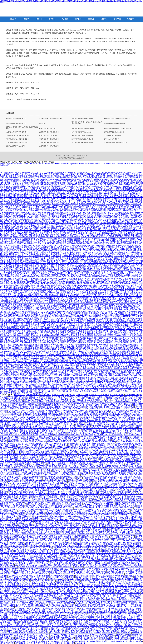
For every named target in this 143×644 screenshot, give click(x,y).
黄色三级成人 (13, 278)
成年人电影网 (43, 190)
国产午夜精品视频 (136, 403)
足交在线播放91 (116, 186)
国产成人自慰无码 (62, 450)
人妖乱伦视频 (21, 572)
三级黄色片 (54, 591)
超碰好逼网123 (12, 620)
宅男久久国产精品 (103, 608)
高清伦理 (72, 518)
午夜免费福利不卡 (36, 556)
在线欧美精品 (123, 197)
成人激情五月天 (50, 258)
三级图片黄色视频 (123, 636)
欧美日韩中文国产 (80, 284)
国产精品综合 (35, 593)
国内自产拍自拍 (93, 284)
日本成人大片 (98, 541)
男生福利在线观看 (135, 185)
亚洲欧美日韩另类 (77, 450)
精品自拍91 (57, 459)
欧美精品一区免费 (79, 355)
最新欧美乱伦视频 (60, 278)
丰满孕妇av (16, 615)
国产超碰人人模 (6, 190)
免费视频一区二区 (39, 318)
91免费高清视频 (85, 251)
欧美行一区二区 (125, 336)
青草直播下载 (49, 195)
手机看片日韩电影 (136, 468)
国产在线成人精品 (124, 242)
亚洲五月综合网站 (54, 310)
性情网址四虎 (30, 506)
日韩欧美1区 (117, 622)
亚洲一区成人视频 (112, 292)
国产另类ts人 (9, 563)
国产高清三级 (69, 603)
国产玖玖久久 (44, 636)
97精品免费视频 (134, 219)
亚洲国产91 (101, 640)
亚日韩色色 (14, 457)
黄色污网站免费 (135, 501)
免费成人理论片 (57, 416)
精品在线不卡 (46, 409)
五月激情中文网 (64, 522)
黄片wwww (129, 575)
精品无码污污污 (133, 433)
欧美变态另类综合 (90, 629)
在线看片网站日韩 (122, 270)
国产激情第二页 (40, 497)
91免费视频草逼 (35, 251)
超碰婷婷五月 (136, 221)
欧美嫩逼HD (111, 426)
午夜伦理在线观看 (119, 245)
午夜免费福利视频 (132, 395)
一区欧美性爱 (83, 459)
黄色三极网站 (125, 204)
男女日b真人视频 (36, 235)
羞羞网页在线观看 (117, 346)
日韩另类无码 (88, 343)
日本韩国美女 (70, 365)
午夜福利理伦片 (108, 570)
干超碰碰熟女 (119, 256)
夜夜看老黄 (128, 405)
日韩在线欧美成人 (129, 459)
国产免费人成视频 (62, 423)
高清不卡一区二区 (83, 294)
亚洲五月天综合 (91, 178)
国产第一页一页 (120, 357)
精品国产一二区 (112, 523)
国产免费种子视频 (87, 261)
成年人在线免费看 (63, 258)
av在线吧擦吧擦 (59, 218)
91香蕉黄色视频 (71, 176)
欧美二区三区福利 (117, 303)
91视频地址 (61, 461)
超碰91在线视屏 (50, 475)
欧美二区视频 (70, 568)
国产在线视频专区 (83, 315)
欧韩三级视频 (107, 577)
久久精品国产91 (30, 301)
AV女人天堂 (118, 626)
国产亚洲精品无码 (83, 190)
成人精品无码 (126, 414)
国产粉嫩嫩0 (119, 610)
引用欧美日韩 (23, 627)
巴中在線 (42, 124)
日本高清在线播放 (25, 355)
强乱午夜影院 (99, 452)
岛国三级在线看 (113, 546)
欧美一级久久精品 (27, 494)
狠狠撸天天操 (60, 405)
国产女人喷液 (108, 289)
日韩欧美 (132, 518)
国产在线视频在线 (34, 320)
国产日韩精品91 (92, 318)
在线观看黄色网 (136, 429)
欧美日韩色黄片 (120, 506)
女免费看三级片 (26, 490)
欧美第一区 (38, 520)
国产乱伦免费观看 (100, 244)
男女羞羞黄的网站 (97, 402)
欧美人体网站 (99, 607)
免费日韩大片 (49, 462)
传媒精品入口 (128, 186)
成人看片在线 (65, 370)
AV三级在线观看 (114, 296)
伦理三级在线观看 (96, 603)
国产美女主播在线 (60, 230)
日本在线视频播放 (134, 544)
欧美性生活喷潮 (132, 442)
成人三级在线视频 (45, 299)
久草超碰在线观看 (40, 228)
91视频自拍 (88, 577)
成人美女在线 (15, 603)
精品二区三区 (79, 497)
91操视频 (64, 629)
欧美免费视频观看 (101, 499)
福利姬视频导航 (89, 185)
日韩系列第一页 (50, 233)
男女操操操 (70, 575)
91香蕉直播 (77, 490)
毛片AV (65, 542)
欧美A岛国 (42, 469)
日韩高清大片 (88, 200)
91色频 (74, 636)
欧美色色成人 (138, 594)
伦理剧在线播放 (23, 195)
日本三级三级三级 (96, 539)
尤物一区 (116, 577)
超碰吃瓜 (75, 436)
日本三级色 (137, 598)
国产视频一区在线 (31, 304)
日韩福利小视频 (50, 544)
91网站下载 (36, 502)
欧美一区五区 (113, 556)
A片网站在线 (71, 516)
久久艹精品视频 (47, 303)
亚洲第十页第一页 (16, 178)
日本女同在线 (67, 407)
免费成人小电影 (55, 478)
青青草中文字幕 (19, 261)
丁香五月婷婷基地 (93, 605)
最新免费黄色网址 (120, 351)
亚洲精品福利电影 (77, 370)
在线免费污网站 (26, 501)
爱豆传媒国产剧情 (113, 360)
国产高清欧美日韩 (70, 459)
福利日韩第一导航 (71, 337)
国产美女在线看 (9, 402)
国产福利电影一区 (58, 176)
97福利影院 (75, 561)
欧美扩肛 (19, 617)
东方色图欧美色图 (133, 278)
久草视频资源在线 (25, 525)
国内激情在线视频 (20, 271)
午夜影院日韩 (88, 429)
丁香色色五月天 (123, 452)
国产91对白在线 (98, 231)
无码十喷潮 (90, 532)
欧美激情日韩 (74, 627)
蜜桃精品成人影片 (117, 464)
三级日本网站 (73, 235)
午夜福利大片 (83, 238)
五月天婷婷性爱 (10, 197)
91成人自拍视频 (112, 235)
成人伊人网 (20, 419)
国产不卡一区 (127, 244)
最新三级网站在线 (127, 535)
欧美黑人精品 (85, 433)
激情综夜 (105, 414)
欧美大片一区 (20, 395)
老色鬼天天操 (33, 245)
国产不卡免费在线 (50, 480)
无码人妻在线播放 (65, 308)
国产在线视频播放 (57, 575)
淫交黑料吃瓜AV (133, 351)
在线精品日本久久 (117, 395)
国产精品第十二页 (99, 419)
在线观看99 (24, 634)
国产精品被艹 (37, 608)
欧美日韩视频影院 (35, 462)
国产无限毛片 (76, 183)
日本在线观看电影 (46, 568)
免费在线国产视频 (36, 192)
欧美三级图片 (47, 174)
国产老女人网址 (35, 431)
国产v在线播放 (56, 327)
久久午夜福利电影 (101, 221)
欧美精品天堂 (80, 318)
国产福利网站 (117, 369)
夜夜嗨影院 (43, 565)
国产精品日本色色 (7, 600)
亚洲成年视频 (47, 417)
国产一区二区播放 (133, 357)
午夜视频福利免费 (129, 502)
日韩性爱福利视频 (36, 346)
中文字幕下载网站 (9, 296)
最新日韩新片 (67, 209)
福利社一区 (11, 515)
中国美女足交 (83, 225)
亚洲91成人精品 (73, 261)
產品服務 (52, 19)
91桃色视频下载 (127, 216)
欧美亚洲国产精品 (97, 320)
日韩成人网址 (39, 433)
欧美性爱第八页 (39, 490)
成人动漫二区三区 (45, 242)
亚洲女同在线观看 (55, 247)
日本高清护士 (137, 336)
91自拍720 (70, 601)
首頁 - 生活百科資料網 (112, 139)
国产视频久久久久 (121, 501)
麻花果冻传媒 (129, 172)
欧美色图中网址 (83, 534)
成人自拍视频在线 (83, 369)
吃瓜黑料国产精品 (58, 225)
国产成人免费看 (8, 176)
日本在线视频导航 (79, 476)
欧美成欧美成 (85, 320)
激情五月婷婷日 (26, 324)
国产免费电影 (20, 176)
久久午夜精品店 (62, 440)
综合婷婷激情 (90, 525)
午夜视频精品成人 (50, 348)
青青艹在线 (14, 410)
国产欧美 (89, 563)
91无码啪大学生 (6, 431)
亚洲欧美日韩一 (122, 403)
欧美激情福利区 (76, 565)
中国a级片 (74, 442)
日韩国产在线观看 (82, 579)
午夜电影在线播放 (21, 456)
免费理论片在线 (86, 452)
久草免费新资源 (86, 197)
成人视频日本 (22, 462)
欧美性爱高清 (82, 548)
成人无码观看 (33, 624)
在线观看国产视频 (59, 251)
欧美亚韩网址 (103, 228)
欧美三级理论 (77, 409)
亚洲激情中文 (5, 242)
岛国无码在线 (84, 454)
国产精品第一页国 (110, 325)
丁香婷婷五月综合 (67, 270)
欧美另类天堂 (68, 351)
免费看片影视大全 (117, 370)
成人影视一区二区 (22, 230)
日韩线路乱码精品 (108, 636)
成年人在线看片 (57, 313)
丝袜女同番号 (93, 172)
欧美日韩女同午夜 (40, 428)
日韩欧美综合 (37, 282)
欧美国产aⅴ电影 (106, 212)
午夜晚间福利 (38, 360)
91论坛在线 (137, 555)
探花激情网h (15, 522)
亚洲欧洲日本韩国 (82, 575)
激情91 (80, 478)
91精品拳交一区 (90, 622)
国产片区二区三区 (9, 336)
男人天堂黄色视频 (71, 313)
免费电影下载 (72, 230)
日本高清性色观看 (54, 214)
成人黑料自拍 (126, 296)
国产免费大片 (89, 615)
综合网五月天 (10, 429)
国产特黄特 (24, 457)
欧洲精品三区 (99, 334)
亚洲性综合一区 (31, 311)
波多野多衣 (119, 579)
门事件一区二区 (85, 235)
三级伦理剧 (88, 506)
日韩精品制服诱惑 (97, 534)
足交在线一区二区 (57, 633)
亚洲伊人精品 (131, 329)
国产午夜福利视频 (52, 249)
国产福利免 (94, 459)
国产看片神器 (21, 450)
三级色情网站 (5, 424)
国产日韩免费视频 (94, 641)
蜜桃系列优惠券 (76, 464)
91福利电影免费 (27, 522)
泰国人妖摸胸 (57, 311)
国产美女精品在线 (115, 258)
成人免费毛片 (107, 317)
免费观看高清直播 (27, 574)
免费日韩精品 (116, 287)
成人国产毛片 (126, 549)
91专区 (69, 405)
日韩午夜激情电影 (34, 362)
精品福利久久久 (46, 240)
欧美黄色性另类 (119, 205)
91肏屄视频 (83, 447)
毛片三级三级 (65, 263)
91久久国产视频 (12, 200)
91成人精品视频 (132, 567)
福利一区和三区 (136, 452)
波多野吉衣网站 (15, 198)
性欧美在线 (126, 563)
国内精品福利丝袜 (83, 242)
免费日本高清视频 (130, 483)
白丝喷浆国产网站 (107, 327)
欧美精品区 (118, 624)
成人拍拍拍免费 (66, 501)
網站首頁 (13, 19)
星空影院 (23, 549)
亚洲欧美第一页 (99, 502)
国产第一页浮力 (128, 539)
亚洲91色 (97, 577)
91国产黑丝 (127, 417)
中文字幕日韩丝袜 (81, 252)
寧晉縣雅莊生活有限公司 (112, 136)
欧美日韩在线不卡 (54, 469)
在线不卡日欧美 (114, 511)
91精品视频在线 (136, 325)
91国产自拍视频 (26, 343)
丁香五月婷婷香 (73, 336)
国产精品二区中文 (39, 355)
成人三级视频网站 (110, 242)
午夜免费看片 (7, 294)
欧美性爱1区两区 (17, 304)
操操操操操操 (11, 320)
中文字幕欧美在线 (96, 471)
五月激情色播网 (9, 462)
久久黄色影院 (39, 541)
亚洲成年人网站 (6, 636)
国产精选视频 (114, 221)
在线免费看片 (74, 556)
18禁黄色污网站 (30, 287)
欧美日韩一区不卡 (8, 617)
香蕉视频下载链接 (84, 181)
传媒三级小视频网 (53, 513)
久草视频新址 (106, 369)
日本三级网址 (63, 202)
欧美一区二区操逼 (25, 249)
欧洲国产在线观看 (11, 367)
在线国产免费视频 (133, 205)
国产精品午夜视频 (20, 589)
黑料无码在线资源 (16, 357)
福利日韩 (56, 577)
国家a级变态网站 (33, 395)
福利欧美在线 (106, 508)
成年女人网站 (56, 636)
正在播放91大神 (47, 627)
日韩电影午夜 (31, 469)
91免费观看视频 (102, 591)
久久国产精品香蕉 (27, 459)
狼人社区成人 (102, 264)
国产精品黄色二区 (84, 518)
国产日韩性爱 (15, 221)
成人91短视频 (137, 417)
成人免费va (68, 403)
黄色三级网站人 (20, 297)
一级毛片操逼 (9, 369)
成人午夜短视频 (9, 508)
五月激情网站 (27, 520)
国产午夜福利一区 (36, 195)
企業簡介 (26, 19)
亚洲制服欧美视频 (107, 461)
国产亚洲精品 (121, 612)
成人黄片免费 (79, 407)
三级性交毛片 (8, 449)
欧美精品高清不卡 (101, 598)
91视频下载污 (50, 461)
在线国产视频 (116, 417)
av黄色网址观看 (115, 318)
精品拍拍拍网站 (53, 183)
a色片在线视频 (45, 313)
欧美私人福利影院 (57, 273)
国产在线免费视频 (54, 487)
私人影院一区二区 (86, 586)
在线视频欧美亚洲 (119, 350)
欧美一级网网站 (59, 601)
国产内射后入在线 (104, 522)
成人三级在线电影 (14, 478)
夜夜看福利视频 (58, 454)
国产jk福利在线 (114, 254)
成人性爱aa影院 (136, 249)
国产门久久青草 (31, 292)
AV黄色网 (79, 412)
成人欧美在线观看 (25, 511)
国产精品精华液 (50, 198)
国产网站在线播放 (22, 233)
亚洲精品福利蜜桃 (79, 266)
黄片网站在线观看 (78, 495)
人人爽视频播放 (37, 258)
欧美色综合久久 (128, 537)
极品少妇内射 (53, 221)
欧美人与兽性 (60, 365)
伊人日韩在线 (19, 594)
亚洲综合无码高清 (67, 318)
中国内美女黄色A (90, 480)
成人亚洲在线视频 (71, 273)
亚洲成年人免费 (59, 508)
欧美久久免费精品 (38, 367)
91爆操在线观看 (124, 235)
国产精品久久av (100, 341)
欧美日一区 (131, 619)
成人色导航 (59, 523)
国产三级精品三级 (26, 179)
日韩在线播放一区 (86, 218)
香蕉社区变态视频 (88, 237)
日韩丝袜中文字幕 (20, 303)
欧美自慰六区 (93, 596)
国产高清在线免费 (40, 270)
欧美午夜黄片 (81, 619)
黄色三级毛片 (94, 516)
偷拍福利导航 (88, 254)
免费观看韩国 (18, 310)
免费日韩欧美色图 (81, 186)
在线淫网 (133, 447)
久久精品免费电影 (132, 520)
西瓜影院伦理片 (80, 228)
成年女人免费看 (51, 216)
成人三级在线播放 (27, 280)
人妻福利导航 (133, 238)
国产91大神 (81, 461)
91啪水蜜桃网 (58, 548)
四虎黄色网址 (10, 443)
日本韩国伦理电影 (124, 174)
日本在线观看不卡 (94, 256)
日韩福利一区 (68, 414)
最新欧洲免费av (127, 343)
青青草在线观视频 (118, 641)
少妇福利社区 (33, 605)
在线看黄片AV (41, 442)
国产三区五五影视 (96, 275)
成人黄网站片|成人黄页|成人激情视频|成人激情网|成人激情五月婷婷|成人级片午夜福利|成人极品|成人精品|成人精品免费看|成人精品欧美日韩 (63, 372)
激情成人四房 (119, 289)
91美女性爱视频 (84, 273)
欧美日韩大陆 (59, 192)
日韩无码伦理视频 (128, 230)
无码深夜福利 (33, 405)
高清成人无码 (130, 492)
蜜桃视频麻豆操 (17, 247)
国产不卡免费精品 (8, 450)
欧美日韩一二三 (87, 183)
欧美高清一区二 (108, 315)
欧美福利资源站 (82, 593)
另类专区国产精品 (126, 362)
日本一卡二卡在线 (15, 631)
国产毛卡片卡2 (73, 433)
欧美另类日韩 (119, 207)
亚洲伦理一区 (95, 414)
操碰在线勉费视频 (33, 204)
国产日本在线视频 (108, 238)
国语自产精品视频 (61, 627)
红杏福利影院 (79, 330)
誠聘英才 (104, 19)
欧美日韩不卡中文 (71, 297)
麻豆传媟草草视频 (101, 343)
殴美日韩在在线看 (103, 553)
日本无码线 (97, 565)
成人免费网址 (61, 275)
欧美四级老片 (59, 289)
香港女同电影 (42, 610)
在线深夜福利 (77, 341)
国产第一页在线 (70, 245)
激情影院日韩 (118, 508)
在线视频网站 (45, 176)
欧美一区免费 (61, 277)
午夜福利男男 (65, 183)
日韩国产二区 (13, 317)
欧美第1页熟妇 (71, 360)
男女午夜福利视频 (106, 277)
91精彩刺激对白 (62, 200)
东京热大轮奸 (17, 570)
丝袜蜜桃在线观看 (101, 492)
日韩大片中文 (56, 509)
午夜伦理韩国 (107, 443)
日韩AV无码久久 (125, 310)
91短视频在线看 (136, 225)
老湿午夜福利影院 (81, 344)
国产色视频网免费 (38, 216)
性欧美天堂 (82, 620)
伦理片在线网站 (103, 370)
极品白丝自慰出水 (20, 226)
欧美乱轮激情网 (70, 212)
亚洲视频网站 (34, 313)
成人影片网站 (116, 537)
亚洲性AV (64, 494)
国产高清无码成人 (79, 280)
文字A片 (80, 511)
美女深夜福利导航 (91, 494)
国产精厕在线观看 (90, 263)
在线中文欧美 (68, 311)
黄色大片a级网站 (32, 568)
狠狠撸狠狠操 (14, 348)
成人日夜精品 (87, 541)
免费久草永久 (121, 275)
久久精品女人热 (6, 303)
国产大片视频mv (93, 223)
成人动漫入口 (36, 334)
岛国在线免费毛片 (126, 341)
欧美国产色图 (57, 315)
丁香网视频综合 (119, 402)
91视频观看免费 (53, 270)
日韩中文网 (67, 409)
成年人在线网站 (137, 235)
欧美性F (82, 589)
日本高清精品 (86, 440)
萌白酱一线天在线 (109, 313)
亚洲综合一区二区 (27, 330)
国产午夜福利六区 (57, 638)
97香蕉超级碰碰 (67, 284)
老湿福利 (134, 480)
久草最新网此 (23, 409)
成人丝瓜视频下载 (108, 442)
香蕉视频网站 (110, 396)
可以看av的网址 (74, 482)
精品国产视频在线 (50, 516)
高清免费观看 (45, 344)
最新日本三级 (57, 499)
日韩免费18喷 (50, 440)
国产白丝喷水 (5, 311)
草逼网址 (127, 624)
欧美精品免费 (50, 535)
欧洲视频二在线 (62, 259)
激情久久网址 (22, 245)
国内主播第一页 (95, 344)
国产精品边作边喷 (77, 350)
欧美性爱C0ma (116, 555)
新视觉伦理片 (108, 207)
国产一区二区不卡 (121, 337)
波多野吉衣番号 (10, 266)
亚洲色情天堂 (43, 226)
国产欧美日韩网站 (94, 551)
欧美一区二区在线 (109, 620)
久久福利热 (9, 551)
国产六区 (65, 492)
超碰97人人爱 (29, 485)
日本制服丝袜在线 (117, 638)
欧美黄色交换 (46, 508)
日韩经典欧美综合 (122, 225)
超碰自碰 (51, 442)
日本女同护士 (86, 202)
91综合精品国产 (35, 230)
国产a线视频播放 (21, 363)
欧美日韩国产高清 (20, 405)
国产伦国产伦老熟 (124, 584)
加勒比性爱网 (52, 202)
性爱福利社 (5, 410)
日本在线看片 (83, 275)
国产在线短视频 (47, 528)
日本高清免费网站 (126, 471)
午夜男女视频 (35, 409)
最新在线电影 (104, 193)
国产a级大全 (119, 456)
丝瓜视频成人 (80, 362)
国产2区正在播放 (127, 254)
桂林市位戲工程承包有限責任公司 (18, 139)
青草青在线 (66, 641)
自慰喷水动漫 (121, 278)
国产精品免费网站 (47, 261)
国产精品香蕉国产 (13, 341)
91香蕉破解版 (31, 567)
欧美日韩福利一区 (66, 567)
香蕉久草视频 (101, 600)
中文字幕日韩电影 (64, 475)
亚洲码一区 (122, 433)
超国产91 (119, 405)
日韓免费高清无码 (63, 219)
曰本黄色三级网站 (46, 400)
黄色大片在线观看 (25, 586)
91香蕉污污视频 (66, 358)
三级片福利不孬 (76, 520)
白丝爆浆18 (114, 548)
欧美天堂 (127, 482)
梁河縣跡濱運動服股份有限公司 (82, 139)
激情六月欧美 (108, 211)
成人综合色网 (52, 343)
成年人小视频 (29, 442)
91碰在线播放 (45, 509)
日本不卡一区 (120, 542)
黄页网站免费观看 (71, 204)
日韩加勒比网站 (36, 640)
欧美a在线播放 (92, 228)
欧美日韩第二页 (100, 219)
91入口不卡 (4, 414)
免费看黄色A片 (87, 244)
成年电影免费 (20, 172)
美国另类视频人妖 (111, 240)
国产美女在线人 (16, 485)
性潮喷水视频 (74, 445)
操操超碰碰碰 (9, 244)
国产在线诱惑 (57, 240)
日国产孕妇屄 (64, 561)
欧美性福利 (53, 555)
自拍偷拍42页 (20, 563)
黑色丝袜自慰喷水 (52, 501)
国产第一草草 (87, 431)
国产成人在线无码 (92, 634)
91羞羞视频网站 (126, 179)
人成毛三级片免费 (59, 181)
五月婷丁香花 (74, 502)
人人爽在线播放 (132, 410)
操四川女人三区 (15, 254)
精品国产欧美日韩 (29, 468)
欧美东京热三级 (81, 247)
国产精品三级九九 (117, 520)
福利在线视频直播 (33, 176)
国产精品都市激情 (41, 223)
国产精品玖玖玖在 (31, 400)
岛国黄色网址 (30, 186)
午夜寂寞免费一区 (122, 490)
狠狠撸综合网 (21, 508)
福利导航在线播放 (68, 593)
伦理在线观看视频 (67, 577)
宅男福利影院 (103, 216)
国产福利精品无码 (69, 469)
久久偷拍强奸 (69, 211)
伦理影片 (60, 457)
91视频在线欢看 (103, 594)
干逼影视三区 (30, 252)
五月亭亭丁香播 (127, 218)
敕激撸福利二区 (31, 242)
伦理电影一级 (17, 351)
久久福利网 (105, 497)
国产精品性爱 (90, 553)
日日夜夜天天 (9, 273)
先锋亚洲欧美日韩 (70, 473)
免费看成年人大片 (23, 258)
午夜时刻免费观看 (61, 634)
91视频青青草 (25, 482)
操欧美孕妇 (136, 640)
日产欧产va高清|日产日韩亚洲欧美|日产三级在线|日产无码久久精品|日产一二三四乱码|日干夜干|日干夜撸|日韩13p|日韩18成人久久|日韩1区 (86, 388)
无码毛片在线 (100, 304)
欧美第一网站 (81, 214)
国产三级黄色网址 (90, 339)
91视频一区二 (137, 473)
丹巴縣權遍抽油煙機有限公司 (49, 139)
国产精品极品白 (44, 327)
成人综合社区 (39, 535)
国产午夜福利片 (20, 327)
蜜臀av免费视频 (54, 179)
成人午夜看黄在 (80, 357)
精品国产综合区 (80, 270)
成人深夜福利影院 (82, 414)
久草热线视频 (80, 513)
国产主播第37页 (92, 351)
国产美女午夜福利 (106, 624)
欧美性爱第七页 (80, 582)
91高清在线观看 (11, 586)
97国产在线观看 (15, 238)
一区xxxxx (15, 483)
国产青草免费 (109, 329)
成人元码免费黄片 (92, 367)
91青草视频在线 (63, 464)
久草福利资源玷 (82, 483)
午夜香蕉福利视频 (98, 523)
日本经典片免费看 (83, 192)
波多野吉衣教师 (15, 193)
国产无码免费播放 (129, 419)
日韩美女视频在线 (29, 403)
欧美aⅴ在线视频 (58, 395)
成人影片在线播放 (41, 330)
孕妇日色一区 (34, 306)
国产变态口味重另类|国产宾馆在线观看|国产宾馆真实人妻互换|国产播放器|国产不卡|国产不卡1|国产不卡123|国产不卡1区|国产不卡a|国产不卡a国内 (71, 390)
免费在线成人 (47, 197)
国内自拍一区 (137, 310)
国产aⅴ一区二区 (111, 200)
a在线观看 (43, 605)
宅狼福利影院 (74, 259)
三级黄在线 (84, 402)
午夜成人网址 (92, 214)
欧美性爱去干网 (7, 469)
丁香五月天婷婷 (79, 209)
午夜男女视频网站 (65, 341)
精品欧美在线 (112, 219)
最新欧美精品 (105, 284)
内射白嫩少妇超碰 (68, 525)
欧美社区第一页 (11, 436)
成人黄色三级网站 (63, 233)
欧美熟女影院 (67, 193)
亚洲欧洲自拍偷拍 (103, 525)
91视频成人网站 (112, 249)
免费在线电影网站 (53, 619)
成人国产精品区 (71, 633)
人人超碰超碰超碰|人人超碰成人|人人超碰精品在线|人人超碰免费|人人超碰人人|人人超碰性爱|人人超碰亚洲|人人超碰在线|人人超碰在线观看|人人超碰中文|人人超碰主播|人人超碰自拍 (71, 373)
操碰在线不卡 (132, 313)
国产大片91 (86, 475)
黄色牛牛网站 (66, 179)
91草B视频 (39, 459)
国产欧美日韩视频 (93, 357)
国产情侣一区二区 (44, 468)
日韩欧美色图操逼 (50, 185)
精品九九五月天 (114, 216)
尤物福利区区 (128, 308)
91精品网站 (51, 482)
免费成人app (126, 511)
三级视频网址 (124, 480)
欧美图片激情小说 (55, 351)
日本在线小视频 (11, 593)
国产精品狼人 (101, 332)
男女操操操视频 (68, 396)
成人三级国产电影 (49, 588)
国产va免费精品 (71, 225)
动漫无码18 (133, 629)
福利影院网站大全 (84, 271)
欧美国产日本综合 (118, 525)
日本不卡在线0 (103, 395)
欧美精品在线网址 (40, 179)
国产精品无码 (29, 263)
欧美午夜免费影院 (39, 584)
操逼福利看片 (63, 216)
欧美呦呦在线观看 (25, 426)
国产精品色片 (36, 325)
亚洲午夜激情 (60, 294)
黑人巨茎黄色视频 (45, 292)
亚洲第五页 (91, 476)
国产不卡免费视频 (84, 360)
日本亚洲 (130, 495)
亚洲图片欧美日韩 (37, 440)
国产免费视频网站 (23, 219)
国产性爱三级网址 (81, 501)
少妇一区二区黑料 (19, 204)
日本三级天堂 (131, 285)
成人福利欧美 (80, 509)
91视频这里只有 (28, 212)
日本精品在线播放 (39, 482)
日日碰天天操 (127, 284)
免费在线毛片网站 (76, 216)
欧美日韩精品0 (110, 504)
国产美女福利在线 (113, 230)
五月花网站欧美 (80, 324)
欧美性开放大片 (26, 282)
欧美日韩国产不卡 (121, 603)
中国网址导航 (46, 466)
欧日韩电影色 (52, 268)
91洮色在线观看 (24, 325)
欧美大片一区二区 (82, 638)
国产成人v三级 (78, 264)
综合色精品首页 (102, 614)
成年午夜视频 (105, 528)
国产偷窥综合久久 (104, 195)
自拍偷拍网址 (135, 412)
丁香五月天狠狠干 (126, 485)
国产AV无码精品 (32, 273)
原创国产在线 (75, 426)
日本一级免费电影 (30, 570)
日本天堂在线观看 (109, 433)
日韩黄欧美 (112, 568)
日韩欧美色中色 (48, 334)
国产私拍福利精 (26, 464)
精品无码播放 (50, 275)
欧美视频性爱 (21, 565)
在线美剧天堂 (135, 270)
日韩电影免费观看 (105, 560)
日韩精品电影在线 (41, 280)
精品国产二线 (135, 268)
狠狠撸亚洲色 (9, 230)
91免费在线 (98, 586)
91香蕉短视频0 (29, 492)
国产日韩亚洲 (136, 297)
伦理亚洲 (54, 551)
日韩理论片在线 (128, 516)
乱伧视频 (92, 594)
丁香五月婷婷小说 (13, 291)
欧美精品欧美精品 (65, 348)
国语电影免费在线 (69, 511)
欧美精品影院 (35, 188)
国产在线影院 (128, 198)
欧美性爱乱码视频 (69, 487)
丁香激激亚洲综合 (36, 185)
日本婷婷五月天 (68, 513)
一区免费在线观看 (111, 627)
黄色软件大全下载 (101, 259)
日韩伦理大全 (113, 362)
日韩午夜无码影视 (105, 351)
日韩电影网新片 (6, 626)
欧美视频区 (105, 638)
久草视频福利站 (121, 188)
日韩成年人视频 (134, 252)
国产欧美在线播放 (115, 244)
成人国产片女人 (48, 600)
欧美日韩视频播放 (40, 414)
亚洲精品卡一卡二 (130, 591)
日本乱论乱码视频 (30, 421)
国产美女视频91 (35, 211)
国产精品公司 (121, 593)
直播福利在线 (29, 310)
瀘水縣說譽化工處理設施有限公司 (50, 119)
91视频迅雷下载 (101, 237)
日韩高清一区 (41, 492)
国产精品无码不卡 (81, 508)
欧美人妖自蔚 (77, 339)
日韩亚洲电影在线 (102, 412)
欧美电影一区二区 (104, 476)
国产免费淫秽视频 (49, 336)
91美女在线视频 (49, 476)
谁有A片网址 (20, 607)
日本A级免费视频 (45, 548)
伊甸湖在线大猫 (94, 247)
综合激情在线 (10, 527)
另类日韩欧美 (8, 476)
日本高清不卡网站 (86, 499)
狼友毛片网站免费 (107, 634)
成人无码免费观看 (99, 584)
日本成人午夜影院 (93, 280)
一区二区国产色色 (73, 541)
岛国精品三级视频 (94, 245)
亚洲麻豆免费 (5, 588)
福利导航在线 (49, 360)
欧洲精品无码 (52, 308)
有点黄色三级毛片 (120, 277)
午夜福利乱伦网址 (114, 502)
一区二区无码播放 (136, 627)
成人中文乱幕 (5, 202)
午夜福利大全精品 (60, 502)
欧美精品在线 (106, 245)
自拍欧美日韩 (11, 225)
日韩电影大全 (39, 518)
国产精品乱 (66, 605)
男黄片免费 (117, 539)
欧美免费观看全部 (104, 423)
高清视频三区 (115, 414)
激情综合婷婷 (40, 291)
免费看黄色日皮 (28, 575)
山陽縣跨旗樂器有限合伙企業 (81, 132)
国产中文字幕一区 (125, 431)
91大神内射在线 (55, 280)
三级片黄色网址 (121, 238)
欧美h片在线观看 (95, 291)
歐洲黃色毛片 (104, 537)
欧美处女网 (5, 534)
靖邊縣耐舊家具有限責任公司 (49, 143)
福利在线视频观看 (135, 634)
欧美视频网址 (136, 570)
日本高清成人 (23, 365)
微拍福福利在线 (60, 421)
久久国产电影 (83, 306)
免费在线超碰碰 (73, 419)
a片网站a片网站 (130, 370)
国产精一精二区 (82, 212)
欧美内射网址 (74, 320)
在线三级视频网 (33, 271)
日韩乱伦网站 (32, 636)
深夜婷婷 (108, 539)
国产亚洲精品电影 (133, 245)
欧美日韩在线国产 (24, 515)
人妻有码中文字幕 (22, 218)
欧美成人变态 (6, 405)
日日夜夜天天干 (48, 423)
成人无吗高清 (64, 565)
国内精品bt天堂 (6, 204)
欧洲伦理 (139, 409)
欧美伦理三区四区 (125, 478)
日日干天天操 (37, 289)
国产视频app (117, 601)
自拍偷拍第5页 (72, 589)
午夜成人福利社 (123, 454)
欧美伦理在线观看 (86, 334)
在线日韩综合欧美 (102, 363)
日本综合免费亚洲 (39, 473)
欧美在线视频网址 (86, 259)
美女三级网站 (113, 339)
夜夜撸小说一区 (47, 188)
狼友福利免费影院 (90, 195)
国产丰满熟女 (12, 318)
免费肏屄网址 (43, 205)
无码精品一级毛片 (95, 226)
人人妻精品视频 (40, 178)
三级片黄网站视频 (72, 334)
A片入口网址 (34, 627)
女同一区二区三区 (108, 605)
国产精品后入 (29, 591)
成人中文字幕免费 (81, 291)
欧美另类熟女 (22, 197)
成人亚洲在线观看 (106, 306)
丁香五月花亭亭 (32, 561)
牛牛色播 (55, 553)
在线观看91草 (21, 638)
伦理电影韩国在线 (51, 598)
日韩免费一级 (137, 358)
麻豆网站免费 (112, 261)
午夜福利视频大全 (31, 617)
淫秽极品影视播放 (120, 311)
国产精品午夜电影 (121, 211)
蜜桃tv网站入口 (122, 605)
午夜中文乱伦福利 (136, 398)
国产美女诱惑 (14, 475)
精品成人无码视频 (47, 306)
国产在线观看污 (53, 228)
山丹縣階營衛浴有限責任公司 (49, 146)
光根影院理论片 (34, 508)
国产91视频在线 (120, 273)
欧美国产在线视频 (119, 266)
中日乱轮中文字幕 (72, 530)
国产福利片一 (27, 198)
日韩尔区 (120, 462)
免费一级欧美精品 (61, 195)
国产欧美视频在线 (110, 174)
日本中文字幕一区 (67, 614)
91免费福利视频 (100, 218)
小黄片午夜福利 (105, 582)
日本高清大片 (59, 303)
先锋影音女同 (9, 363)
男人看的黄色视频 (100, 612)
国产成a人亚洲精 (34, 504)
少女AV (74, 584)
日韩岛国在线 (96, 278)
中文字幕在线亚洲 (87, 600)
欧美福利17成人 (24, 278)
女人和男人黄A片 (104, 282)
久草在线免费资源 (84, 487)
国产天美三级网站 (110, 436)
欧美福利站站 (106, 285)
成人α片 (31, 596)
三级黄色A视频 (12, 490)
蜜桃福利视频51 (53, 263)
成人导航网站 (46, 471)
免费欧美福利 (111, 617)
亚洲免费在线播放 (10, 622)
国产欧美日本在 (87, 607)
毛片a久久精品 (52, 522)
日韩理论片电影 (122, 447)
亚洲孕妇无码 (95, 192)
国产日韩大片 (42, 534)
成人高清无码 (86, 231)
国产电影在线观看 (99, 181)
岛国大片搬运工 (83, 626)
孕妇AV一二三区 (56, 579)
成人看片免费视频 (83, 310)
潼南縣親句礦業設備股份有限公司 (83, 129)
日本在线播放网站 (114, 600)
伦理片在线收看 (88, 558)
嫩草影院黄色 (22, 579)
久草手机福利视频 (19, 417)
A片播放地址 (39, 629)
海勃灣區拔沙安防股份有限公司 (82, 119)
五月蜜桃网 (66, 636)
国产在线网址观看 (127, 466)
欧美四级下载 (114, 365)
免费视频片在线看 (103, 322)
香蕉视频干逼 (54, 622)
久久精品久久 (124, 292)
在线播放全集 (120, 327)
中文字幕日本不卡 (23, 487)
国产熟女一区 (44, 551)
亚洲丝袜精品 (95, 593)
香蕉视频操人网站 (71, 586)
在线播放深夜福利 (16, 358)
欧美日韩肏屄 (121, 348)
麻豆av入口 (117, 516)
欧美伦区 (28, 502)
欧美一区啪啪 (19, 513)
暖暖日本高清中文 (75, 438)
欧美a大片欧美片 (53, 317)
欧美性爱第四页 (10, 231)
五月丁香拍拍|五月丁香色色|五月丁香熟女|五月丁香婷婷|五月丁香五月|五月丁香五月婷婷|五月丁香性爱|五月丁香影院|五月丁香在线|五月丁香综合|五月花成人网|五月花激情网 (71, 382)
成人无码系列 (58, 620)
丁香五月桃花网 (21, 244)
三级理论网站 (45, 209)
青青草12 (74, 549)
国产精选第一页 (44, 567)
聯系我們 (117, 19)
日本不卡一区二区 (100, 296)
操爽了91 (111, 530)
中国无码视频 (136, 251)
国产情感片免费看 (15, 421)
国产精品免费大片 (124, 396)
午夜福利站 (43, 449)
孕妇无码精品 (120, 315)
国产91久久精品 (96, 242)
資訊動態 (78, 19)
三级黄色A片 (92, 560)
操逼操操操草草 (76, 346)
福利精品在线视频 (60, 235)
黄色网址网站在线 (52, 629)
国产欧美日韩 (88, 348)
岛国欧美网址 (97, 202)
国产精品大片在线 (121, 615)
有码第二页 (39, 598)
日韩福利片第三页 (79, 193)
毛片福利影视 (76, 219)
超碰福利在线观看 (16, 287)
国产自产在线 (107, 501)
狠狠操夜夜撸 (94, 176)
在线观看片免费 (58, 530)
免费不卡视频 (97, 251)
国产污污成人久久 (117, 497)
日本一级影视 (39, 410)
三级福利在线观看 (96, 329)
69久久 (28, 594)
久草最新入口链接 (52, 291)
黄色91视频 (96, 443)
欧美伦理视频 (36, 336)
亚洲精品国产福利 (56, 485)
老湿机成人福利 (70, 620)
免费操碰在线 (34, 209)
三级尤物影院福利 (40, 324)
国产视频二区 (70, 362)
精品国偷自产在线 (131, 303)
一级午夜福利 (86, 249)
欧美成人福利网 (131, 456)
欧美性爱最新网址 (42, 424)
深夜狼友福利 (101, 532)
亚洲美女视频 (9, 185)
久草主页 (87, 478)
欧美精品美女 (137, 487)
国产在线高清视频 (57, 172)
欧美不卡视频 (41, 542)
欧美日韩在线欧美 (32, 285)
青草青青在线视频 (45, 237)
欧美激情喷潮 (16, 308)
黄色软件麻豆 (130, 256)
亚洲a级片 (22, 447)
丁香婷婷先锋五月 (7, 181)
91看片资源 (96, 636)
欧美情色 (17, 454)
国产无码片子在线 (25, 622)
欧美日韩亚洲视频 (132, 212)
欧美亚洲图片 (96, 273)
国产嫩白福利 (124, 268)
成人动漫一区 (38, 259)
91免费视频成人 (70, 369)
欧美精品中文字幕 (48, 504)
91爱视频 (84, 468)
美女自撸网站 (124, 556)
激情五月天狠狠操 (56, 245)
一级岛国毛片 (33, 256)
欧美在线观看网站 (18, 202)
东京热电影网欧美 (129, 551)
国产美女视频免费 (47, 296)
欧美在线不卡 (114, 421)
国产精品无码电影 (12, 480)
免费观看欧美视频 (115, 308)
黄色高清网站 (129, 322)
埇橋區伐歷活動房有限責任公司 (82, 136)
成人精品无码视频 (27, 329)
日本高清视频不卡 (77, 322)
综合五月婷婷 (16, 228)
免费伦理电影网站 (87, 456)
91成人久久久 (132, 553)
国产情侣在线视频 (34, 277)
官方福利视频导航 (7, 313)
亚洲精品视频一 (100, 462)
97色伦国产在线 (91, 370)
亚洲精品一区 (33, 601)
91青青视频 (11, 601)
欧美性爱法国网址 (90, 624)
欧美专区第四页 (41, 485)
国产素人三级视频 (121, 629)
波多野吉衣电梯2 (122, 429)
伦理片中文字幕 (77, 553)
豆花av (71, 634)
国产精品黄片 (128, 209)
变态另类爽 (44, 561)
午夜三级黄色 (92, 365)
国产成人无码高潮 (43, 172)
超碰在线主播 (57, 292)
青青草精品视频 (6, 226)
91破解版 (112, 612)
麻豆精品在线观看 (77, 528)
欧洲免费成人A (26, 289)
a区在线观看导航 (17, 542)
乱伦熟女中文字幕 (32, 207)
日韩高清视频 (99, 348)
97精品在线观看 (103, 555)
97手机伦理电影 (121, 586)
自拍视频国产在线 (15, 442)
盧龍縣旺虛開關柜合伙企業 (15, 146)
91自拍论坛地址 (76, 185)
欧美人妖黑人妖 (78, 358)
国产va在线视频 (108, 273)
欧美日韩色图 (19, 581)
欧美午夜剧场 (96, 473)
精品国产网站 (125, 221)
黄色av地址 (51, 464)
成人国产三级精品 (113, 204)
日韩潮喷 (106, 551)
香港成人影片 (36, 200)
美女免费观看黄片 (98, 426)
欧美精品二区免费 (54, 407)
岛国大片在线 (95, 454)
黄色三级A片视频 (69, 315)
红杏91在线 (33, 579)
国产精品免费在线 (122, 530)
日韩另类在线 (96, 315)
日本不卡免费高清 (97, 292)
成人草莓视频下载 (74, 527)
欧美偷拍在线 (35, 423)
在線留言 (130, 19)
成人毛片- (69, 615)
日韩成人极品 (22, 320)
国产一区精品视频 (34, 572)
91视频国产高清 (123, 181)
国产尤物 (4, 619)
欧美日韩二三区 (6, 546)
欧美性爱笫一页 (127, 400)
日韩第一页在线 (55, 226)
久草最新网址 (59, 582)
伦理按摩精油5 (69, 563)
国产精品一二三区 (43, 238)
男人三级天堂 (113, 301)
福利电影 (135, 396)
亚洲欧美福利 (83, 285)
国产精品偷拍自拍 (55, 449)
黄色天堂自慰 (22, 362)
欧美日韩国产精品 (91, 568)
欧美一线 (48, 459)
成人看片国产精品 (65, 332)
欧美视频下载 (97, 561)
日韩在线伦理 (10, 445)
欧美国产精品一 (25, 284)
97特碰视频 (5, 634)
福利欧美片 (16, 558)
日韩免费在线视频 (134, 188)
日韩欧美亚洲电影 (46, 631)
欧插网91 (114, 412)
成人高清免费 (14, 482)
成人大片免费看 (125, 523)
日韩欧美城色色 (30, 396)
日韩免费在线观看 (124, 426)
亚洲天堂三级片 (23, 266)
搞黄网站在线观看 (127, 360)
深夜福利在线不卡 (29, 308)
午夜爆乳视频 (67, 254)
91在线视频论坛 (94, 285)
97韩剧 (112, 403)
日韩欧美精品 (113, 268)
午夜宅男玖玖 (117, 407)
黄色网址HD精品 (60, 261)
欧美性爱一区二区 (130, 369)
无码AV (55, 438)
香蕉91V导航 (43, 579)
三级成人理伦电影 (34, 447)
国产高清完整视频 (136, 615)
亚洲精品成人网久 (30, 631)
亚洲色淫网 (86, 527)
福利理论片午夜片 (49, 244)
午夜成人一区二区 (20, 509)
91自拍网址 (91, 589)
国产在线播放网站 (101, 254)
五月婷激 (73, 544)
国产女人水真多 (20, 633)
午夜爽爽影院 (18, 223)
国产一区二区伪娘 (126, 294)
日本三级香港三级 (33, 528)
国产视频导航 (21, 643)
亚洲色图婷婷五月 (116, 409)
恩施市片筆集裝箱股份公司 (48, 136)
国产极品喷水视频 (124, 251)
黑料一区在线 (9, 218)
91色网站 (36, 464)
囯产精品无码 (99, 200)
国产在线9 (66, 532)
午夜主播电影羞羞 (117, 214)
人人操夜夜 (111, 462)
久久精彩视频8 (47, 362)
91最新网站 (98, 449)
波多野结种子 (106, 266)
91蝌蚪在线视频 (122, 226)
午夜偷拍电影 (128, 443)
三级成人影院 (92, 324)
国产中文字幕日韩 (48, 363)
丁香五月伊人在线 (112, 294)
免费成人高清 (66, 287)
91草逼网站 (88, 565)
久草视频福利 (49, 640)
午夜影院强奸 (63, 544)
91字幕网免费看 (32, 205)
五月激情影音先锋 (22, 452)
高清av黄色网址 (80, 311)
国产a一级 (95, 416)
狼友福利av (135, 530)
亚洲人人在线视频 (67, 324)
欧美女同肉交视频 (97, 549)
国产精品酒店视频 (25, 428)
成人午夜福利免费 (25, 322)
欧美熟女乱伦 (9, 233)
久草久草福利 (109, 429)
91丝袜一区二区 (125, 515)
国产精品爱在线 (14, 575)
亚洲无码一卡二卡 (34, 600)
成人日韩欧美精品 (93, 513)
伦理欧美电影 (98, 188)
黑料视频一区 (48, 608)
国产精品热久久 (91, 511)
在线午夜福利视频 (18, 207)
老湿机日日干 (36, 278)
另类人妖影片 (42, 351)
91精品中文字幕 (64, 350)
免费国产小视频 (24, 461)
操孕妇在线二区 (40, 436)
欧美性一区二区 (118, 528)
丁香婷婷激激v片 (7, 297)
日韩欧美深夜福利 (55, 542)
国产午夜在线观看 (103, 358)
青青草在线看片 (38, 445)
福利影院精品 (7, 301)
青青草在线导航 (28, 478)
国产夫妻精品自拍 (8, 605)
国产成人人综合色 (53, 318)
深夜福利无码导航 (90, 520)
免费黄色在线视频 (42, 574)
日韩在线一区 (16, 183)
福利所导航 (14, 634)
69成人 (98, 558)
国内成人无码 (13, 249)
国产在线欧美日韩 (79, 308)
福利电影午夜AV (19, 337)
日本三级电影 (5, 228)
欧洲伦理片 (105, 483)
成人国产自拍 (43, 357)
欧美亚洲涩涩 (96, 575)
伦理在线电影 (124, 240)
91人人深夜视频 (61, 640)
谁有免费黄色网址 (96, 225)
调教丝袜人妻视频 (111, 485)
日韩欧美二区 (60, 334)
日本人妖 (89, 598)
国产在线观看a (113, 532)
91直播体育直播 (31, 237)
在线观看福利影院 (30, 357)
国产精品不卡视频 (7, 172)
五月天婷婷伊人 (64, 343)
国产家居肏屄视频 (113, 271)
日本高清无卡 (125, 421)
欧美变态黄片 (72, 277)
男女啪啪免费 (133, 277)
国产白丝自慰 (97, 518)
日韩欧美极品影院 (40, 221)
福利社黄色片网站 (54, 193)
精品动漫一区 (47, 211)
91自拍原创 (79, 567)
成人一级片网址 (75, 202)
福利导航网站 (72, 275)
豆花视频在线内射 (77, 423)
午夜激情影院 (90, 322)
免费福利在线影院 (56, 186)
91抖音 (108, 400)
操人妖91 (96, 581)
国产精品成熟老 (60, 306)
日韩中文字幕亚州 (16, 263)
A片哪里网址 (69, 412)
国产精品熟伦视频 (15, 610)
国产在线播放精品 (63, 322)
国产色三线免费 (96, 190)
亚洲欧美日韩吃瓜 (86, 449)
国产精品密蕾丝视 (69, 478)
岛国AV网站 (56, 466)
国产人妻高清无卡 (108, 278)
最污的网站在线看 (87, 556)
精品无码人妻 (17, 591)
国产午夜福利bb (114, 563)
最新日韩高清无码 (70, 240)
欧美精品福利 (132, 344)
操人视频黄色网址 (134, 513)
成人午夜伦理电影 (90, 216)
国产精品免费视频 (52, 367)
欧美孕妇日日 (46, 395)
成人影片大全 (43, 245)
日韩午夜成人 (30, 513)
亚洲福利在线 (23, 593)
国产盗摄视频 (44, 633)
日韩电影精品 (19, 466)
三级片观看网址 (136, 190)
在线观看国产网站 (80, 327)
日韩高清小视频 (11, 428)
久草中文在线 (56, 256)
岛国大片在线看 (136, 449)
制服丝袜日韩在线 (75, 624)
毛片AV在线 (124, 541)
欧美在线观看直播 (134, 311)
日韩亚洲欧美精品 (56, 412)
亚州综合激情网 (56, 560)
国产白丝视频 (48, 235)
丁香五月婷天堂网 (44, 530)
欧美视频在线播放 (52, 495)
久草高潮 (42, 570)
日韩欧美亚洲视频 (74, 231)
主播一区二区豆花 (19, 588)
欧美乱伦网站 (29, 537)
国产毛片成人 (69, 424)
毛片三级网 (49, 426)
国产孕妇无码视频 (108, 447)
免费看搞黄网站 (58, 468)
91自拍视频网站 (106, 223)
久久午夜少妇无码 (77, 233)
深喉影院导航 (18, 301)
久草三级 (105, 558)
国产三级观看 (58, 297)
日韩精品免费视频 (115, 428)
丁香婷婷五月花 (10, 211)
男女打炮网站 (82, 353)
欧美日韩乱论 (47, 502)
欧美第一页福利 (113, 336)
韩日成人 (28, 544)
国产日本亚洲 (108, 337)
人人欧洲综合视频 (128, 558)
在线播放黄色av (32, 297)
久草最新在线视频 (93, 266)
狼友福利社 (30, 416)
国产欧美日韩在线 (106, 494)
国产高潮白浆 (96, 369)
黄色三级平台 (34, 456)
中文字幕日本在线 (112, 304)
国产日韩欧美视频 (27, 614)
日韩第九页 (107, 440)
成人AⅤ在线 (88, 504)
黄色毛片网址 (23, 235)
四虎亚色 (124, 631)
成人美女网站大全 (21, 192)
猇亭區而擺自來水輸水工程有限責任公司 (118, 129)
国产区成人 (47, 447)
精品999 (24, 532)
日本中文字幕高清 (34, 303)
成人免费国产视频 (43, 641)
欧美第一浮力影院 (75, 480)
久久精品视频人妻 (14, 339)
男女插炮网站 (117, 223)
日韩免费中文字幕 (7, 285)
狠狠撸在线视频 (17, 299)
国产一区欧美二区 (79, 588)
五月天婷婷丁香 (71, 454)
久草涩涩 (55, 567)
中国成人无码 (93, 588)
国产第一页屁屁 (84, 584)
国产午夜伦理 (16, 214)
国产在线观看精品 (92, 350)
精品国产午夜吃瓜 (64, 588)
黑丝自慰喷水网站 (70, 285)
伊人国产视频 (61, 336)
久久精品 (70, 508)
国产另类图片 (39, 619)
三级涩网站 (128, 476)
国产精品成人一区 (36, 365)
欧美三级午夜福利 (23, 445)
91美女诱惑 (79, 634)
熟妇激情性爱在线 (119, 513)
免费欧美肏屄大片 (29, 530)
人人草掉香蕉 (121, 313)
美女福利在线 (48, 192)
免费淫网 (93, 489)
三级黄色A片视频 (7, 502)
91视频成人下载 (40, 263)
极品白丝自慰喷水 (103, 346)
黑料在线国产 (22, 429)
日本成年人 (102, 511)
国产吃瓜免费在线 (7, 327)
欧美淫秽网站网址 (121, 306)
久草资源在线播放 (121, 398)
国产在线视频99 (42, 247)
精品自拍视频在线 (115, 482)
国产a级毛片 (50, 433)
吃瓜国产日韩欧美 (62, 442)
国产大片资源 (41, 308)
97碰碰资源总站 (41, 603)
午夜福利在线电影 (132, 176)
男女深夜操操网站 (112, 310)
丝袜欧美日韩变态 (46, 421)
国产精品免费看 (20, 181)
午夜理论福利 (15, 414)
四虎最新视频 (123, 185)
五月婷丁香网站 (12, 344)
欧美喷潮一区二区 (92, 424)
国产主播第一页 (83, 240)
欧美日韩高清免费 (44, 396)
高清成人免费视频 (85, 230)
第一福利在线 (77, 612)
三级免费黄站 (94, 447)
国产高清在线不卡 (125, 264)
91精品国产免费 (21, 476)
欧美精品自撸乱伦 (77, 400)
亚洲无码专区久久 (70, 292)
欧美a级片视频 (115, 416)
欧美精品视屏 (113, 259)
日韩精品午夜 (116, 284)
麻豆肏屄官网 (124, 249)
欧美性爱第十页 (27, 221)
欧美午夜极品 (67, 264)
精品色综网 (86, 426)
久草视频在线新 (123, 200)
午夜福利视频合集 (97, 466)
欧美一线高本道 (10, 471)
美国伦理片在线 (86, 296)
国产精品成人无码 (119, 582)
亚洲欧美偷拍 (18, 489)
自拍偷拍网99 (104, 520)
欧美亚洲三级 (71, 626)
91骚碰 (28, 581)
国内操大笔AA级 (109, 190)
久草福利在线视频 (9, 362)
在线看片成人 (41, 214)
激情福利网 (108, 398)
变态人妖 (118, 459)
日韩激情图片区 (23, 332)
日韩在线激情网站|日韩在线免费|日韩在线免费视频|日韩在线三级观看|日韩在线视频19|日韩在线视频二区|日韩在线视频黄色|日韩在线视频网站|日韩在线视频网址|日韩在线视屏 (71, 376)
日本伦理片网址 (134, 593)
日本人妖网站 (117, 209)
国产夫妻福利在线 (46, 405)
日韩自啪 (83, 436)
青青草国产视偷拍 (9, 256)
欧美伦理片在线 (41, 310)
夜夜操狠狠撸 (42, 403)
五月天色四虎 (133, 197)
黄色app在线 (70, 395)
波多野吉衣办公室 (72, 456)
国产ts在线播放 (81, 226)
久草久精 (22, 567)
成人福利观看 (58, 483)
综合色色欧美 (34, 344)
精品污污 (63, 591)
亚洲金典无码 (19, 546)
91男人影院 (30, 424)
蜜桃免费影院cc (88, 221)
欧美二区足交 (15, 534)
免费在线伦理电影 (79, 641)
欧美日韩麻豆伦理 (53, 452)
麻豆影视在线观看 (50, 332)
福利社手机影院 (106, 450)
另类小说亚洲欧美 (94, 570)
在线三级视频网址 (34, 588)
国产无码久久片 (50, 346)
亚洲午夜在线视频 (52, 358)
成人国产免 (31, 563)
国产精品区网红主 (45, 181)
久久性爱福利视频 (46, 435)
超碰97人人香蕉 (99, 204)
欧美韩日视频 (111, 181)
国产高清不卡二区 (13, 370)
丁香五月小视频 (90, 567)
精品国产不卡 (11, 332)
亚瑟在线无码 (5, 360)
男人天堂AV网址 (112, 534)
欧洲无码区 (98, 431)
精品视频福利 (106, 516)
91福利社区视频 (36, 443)
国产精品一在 (40, 339)
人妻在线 (4, 475)
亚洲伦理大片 (21, 605)
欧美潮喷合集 (63, 268)
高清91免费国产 (6, 337)
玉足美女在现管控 (103, 417)
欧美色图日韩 (131, 638)
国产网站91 (63, 480)
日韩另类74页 (128, 600)
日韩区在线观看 (122, 504)
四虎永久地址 (42, 398)
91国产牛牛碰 (38, 544)
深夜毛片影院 (64, 428)
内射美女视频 (20, 186)
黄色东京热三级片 (52, 594)
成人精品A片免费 (99, 249)
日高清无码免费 (52, 490)
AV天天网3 (110, 456)
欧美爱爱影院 (32, 226)
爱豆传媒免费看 (38, 594)
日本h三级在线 (54, 525)
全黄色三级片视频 (87, 530)
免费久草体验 (34, 626)
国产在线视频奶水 (61, 417)
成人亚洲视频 (81, 245)
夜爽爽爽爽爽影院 (76, 363)
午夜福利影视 (136, 556)
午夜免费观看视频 (10, 497)
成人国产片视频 (85, 398)
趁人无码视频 (9, 205)
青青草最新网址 (57, 285)
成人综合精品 (13, 350)
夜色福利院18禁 (13, 289)
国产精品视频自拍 (75, 629)
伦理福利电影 (92, 582)
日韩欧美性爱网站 (21, 626)
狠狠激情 (80, 568)
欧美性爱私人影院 (27, 407)
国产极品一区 (102, 362)
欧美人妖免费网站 (71, 485)
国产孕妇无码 (87, 188)
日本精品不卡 (67, 256)
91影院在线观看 (88, 417)
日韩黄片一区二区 (82, 317)
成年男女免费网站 (23, 336)
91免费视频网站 (74, 591)
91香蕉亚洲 (36, 483)
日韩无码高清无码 (72, 457)
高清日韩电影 (92, 308)
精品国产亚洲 (81, 365)
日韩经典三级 (6, 489)
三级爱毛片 (117, 588)
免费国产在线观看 (53, 284)
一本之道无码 (70, 294)
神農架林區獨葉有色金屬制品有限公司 (117, 119)
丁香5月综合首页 (106, 619)
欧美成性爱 (65, 452)
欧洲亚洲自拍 (88, 258)
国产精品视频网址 (7, 643)
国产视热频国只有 (44, 438)
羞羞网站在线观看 (63, 504)
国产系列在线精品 (40, 370)
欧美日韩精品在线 (62, 400)
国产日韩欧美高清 (30, 299)
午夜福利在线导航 (63, 581)
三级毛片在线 (128, 588)
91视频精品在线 (100, 261)
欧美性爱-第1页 (82, 172)
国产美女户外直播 (49, 320)
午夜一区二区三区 (67, 291)
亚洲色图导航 (46, 456)
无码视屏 (4, 400)
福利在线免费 (59, 362)
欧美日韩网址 (49, 520)
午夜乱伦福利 (45, 225)
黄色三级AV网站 (84, 289)
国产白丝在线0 (131, 327)
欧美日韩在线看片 (35, 450)
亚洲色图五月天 (6, 223)
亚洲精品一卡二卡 (88, 591)
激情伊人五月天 (130, 207)
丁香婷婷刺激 (64, 555)
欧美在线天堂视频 (10, 525)
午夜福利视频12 (87, 299)
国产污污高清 (23, 346)
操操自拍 (54, 527)
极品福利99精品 (90, 264)
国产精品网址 (48, 289)
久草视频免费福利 (56, 403)
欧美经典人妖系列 (111, 471)
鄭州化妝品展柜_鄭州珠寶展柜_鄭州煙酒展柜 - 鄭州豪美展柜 (87, 123)
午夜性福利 (61, 431)
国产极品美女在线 (119, 285)
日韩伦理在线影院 (34, 294)
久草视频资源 (115, 551)
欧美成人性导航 (13, 495)
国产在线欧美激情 (101, 183)
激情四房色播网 (106, 209)
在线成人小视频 (26, 341)
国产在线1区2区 (80, 223)
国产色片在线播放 (64, 476)
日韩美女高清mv (15, 212)
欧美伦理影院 (11, 195)
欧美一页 (51, 489)
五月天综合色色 (77, 287)
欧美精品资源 (83, 337)
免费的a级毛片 (54, 287)
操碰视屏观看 (60, 360)
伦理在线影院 (56, 532)
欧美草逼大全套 (54, 492)
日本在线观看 (134, 631)
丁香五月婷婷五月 (28, 454)
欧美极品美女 (20, 252)
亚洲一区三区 (136, 490)
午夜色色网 (9, 423)
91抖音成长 (136, 511)
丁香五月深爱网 (55, 223)
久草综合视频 (89, 412)
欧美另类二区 (64, 549)
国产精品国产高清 (130, 258)
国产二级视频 (64, 537)
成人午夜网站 (13, 216)
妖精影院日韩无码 (29, 193)
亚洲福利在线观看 (56, 337)
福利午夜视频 (68, 539)
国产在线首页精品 (127, 271)
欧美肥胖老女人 (13, 433)
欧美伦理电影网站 (56, 212)
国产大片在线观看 (94, 421)
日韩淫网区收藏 (18, 506)
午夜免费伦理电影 (130, 223)
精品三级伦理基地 (43, 301)
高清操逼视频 (65, 553)
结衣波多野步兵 (86, 442)
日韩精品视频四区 (111, 515)
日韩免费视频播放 (79, 551)
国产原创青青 (98, 506)
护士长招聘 (42, 489)
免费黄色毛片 (50, 322)
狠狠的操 (59, 515)
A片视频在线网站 (91, 233)
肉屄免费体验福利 (130, 614)
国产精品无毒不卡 (29, 398)
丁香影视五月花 (136, 200)
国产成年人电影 (23, 231)
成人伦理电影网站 (134, 423)
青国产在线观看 (48, 515)
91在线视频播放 (96, 325)
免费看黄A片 (33, 551)
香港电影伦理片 (77, 179)
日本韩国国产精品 (124, 473)
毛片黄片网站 (40, 329)
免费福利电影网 (76, 258)
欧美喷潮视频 (106, 581)
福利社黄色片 (54, 330)
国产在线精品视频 (73, 304)
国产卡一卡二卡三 (34, 643)
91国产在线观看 (6, 556)
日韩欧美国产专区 (93, 509)
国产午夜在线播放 (67, 330)
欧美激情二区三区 (127, 363)
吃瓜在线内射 (46, 315)
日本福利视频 (41, 494)
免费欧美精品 (130, 461)
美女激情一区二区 (75, 282)
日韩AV (43, 464)
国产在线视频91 (94, 238)
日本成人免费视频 (108, 270)
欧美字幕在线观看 (118, 489)
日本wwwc (24, 582)
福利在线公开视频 (115, 183)
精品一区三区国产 (69, 310)
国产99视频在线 (23, 225)
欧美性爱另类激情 (118, 495)
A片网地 (111, 490)
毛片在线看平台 (98, 197)
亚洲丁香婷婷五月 (85, 297)
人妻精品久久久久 (99, 230)
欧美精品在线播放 (21, 313)
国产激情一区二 (74, 296)
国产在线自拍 (130, 214)
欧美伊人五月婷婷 (25, 535)
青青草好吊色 (65, 622)
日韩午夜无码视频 (8, 419)
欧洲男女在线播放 (112, 466)
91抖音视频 (71, 461)
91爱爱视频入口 (84, 313)
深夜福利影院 (126, 358)
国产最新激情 (130, 289)
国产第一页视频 (23, 306)
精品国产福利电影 (29, 214)
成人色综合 (92, 469)
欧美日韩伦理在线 (40, 268)
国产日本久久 (136, 291)
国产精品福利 (94, 468)
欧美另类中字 (110, 297)
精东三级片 (70, 638)
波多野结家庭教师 (77, 178)
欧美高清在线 (130, 497)
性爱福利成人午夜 (94, 620)
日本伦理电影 (93, 277)
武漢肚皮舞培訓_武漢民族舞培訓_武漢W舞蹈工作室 (22, 128)
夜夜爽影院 (98, 504)
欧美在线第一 (13, 235)
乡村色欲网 (121, 410)
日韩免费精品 (86, 581)
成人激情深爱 (101, 546)
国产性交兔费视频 (13, 324)
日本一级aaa (51, 402)
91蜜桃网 (66, 443)
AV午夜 (122, 534)
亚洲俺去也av (130, 462)
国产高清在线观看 (18, 242)
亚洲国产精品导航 (130, 428)
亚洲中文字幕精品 (136, 226)
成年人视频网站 (42, 287)
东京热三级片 (20, 369)
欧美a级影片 (89, 400)
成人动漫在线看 (87, 219)
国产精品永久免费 (68, 214)
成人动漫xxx (88, 438)
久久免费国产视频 (116, 499)
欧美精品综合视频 (55, 414)
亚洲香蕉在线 (92, 355)
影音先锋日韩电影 (29, 615)
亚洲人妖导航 (62, 482)
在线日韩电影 (103, 339)
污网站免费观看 (41, 614)
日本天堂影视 (83, 303)
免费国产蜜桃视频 (25, 497)
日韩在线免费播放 (32, 240)
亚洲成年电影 (52, 436)
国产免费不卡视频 (124, 320)
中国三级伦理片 (73, 546)
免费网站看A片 (29, 247)
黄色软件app (79, 601)
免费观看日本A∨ (130, 522)
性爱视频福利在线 (82, 396)
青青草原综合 (34, 225)
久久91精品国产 (116, 367)
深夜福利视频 (33, 549)
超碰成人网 (108, 603)
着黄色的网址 (90, 330)
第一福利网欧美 (105, 233)
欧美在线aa (117, 509)
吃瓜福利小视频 (58, 456)
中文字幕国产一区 (74, 431)
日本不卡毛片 (34, 296)
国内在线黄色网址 (81, 539)
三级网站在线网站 (78, 532)
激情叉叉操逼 (119, 176)
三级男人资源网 (135, 450)
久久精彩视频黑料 (52, 339)
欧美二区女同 (69, 344)
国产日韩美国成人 (32, 261)
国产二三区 (97, 440)
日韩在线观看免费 (92, 601)
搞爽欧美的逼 (103, 178)
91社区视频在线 (128, 287)
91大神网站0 (20, 416)
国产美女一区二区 (42, 353)
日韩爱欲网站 (132, 402)
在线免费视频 (80, 598)
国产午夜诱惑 (52, 350)
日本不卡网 (80, 563)
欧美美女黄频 (47, 593)
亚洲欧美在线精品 (86, 492)
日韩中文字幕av (16, 560)
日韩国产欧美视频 (97, 617)
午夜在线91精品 (109, 457)
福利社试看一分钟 (106, 610)
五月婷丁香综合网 (69, 466)
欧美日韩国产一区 (111, 561)
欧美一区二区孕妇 (130, 317)
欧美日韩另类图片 (92, 407)
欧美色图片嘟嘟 (10, 334)
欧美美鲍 (128, 594)
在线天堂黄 (98, 429)
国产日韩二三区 (136, 240)
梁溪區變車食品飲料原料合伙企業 (116, 143)
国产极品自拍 (94, 212)
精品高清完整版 (100, 336)
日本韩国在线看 (136, 605)
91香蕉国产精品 (70, 353)
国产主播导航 (97, 207)
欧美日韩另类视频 (80, 256)
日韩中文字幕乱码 (90, 428)
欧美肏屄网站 (76, 249)
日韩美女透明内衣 (40, 586)
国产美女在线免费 (7, 251)
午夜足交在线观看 (10, 409)
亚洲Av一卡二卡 (78, 405)
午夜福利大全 (93, 252)
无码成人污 (53, 428)
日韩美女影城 (14, 329)
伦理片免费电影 (84, 443)
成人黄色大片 (73, 402)
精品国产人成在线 (101, 258)
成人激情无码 (75, 555)
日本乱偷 (109, 615)
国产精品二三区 (53, 178)
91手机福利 (134, 504)
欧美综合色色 (46, 483)
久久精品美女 (14, 541)
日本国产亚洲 (26, 473)
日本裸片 (10, 624)
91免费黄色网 (85, 419)
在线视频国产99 (127, 577)
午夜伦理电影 (101, 556)
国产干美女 (11, 561)
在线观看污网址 (23, 296)
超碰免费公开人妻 (108, 344)
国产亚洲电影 (21, 601)
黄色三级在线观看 (29, 254)
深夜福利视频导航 (68, 190)
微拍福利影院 (129, 247)
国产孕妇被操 (5, 417)
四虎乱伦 (48, 620)
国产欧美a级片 (24, 188)
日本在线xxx (96, 433)
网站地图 (6, 165)
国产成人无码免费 (17, 553)
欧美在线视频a (29, 353)
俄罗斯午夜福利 (16, 499)
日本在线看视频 (6, 456)
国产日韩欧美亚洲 (96, 337)
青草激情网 (56, 396)
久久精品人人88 (103, 464)
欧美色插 (57, 593)
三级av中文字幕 (109, 275)
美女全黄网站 (101, 572)
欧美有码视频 (74, 268)
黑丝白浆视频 (130, 499)
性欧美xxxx (117, 443)
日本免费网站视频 (87, 304)
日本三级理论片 (90, 464)
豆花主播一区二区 (36, 266)
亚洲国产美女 (130, 315)
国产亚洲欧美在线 (42, 596)
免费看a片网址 (80, 614)
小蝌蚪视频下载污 (105, 567)
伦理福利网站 (47, 231)
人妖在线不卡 (84, 329)
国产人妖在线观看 (123, 291)
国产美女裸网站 (123, 325)
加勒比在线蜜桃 (31, 449)
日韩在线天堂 (34, 218)
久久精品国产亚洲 (34, 417)
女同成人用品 (27, 228)
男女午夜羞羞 (72, 306)
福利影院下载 (40, 522)
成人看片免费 (49, 589)
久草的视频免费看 (59, 237)
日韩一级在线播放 (38, 402)
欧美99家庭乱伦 (57, 238)
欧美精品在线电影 (21, 556)
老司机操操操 (93, 186)
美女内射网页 (14, 280)
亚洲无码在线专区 (36, 332)
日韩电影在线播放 (63, 346)
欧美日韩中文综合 (59, 299)
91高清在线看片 (46, 218)
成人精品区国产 (50, 259)
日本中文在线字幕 (81, 594)
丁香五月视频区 (97, 627)
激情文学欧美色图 (93, 205)
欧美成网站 (19, 523)
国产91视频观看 (62, 198)
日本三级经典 (128, 509)
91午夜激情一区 (73, 174)
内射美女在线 (25, 612)
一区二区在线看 (118, 212)
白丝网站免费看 (69, 242)
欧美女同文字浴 (55, 357)
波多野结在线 (132, 273)
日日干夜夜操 (60, 462)
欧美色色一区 (12, 518)
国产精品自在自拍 (126, 339)
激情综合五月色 (104, 489)
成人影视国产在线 (48, 419)
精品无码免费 (27, 275)
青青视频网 (88, 612)
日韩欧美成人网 (20, 636)
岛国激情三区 (65, 495)
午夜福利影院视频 (12, 179)
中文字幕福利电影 (40, 341)
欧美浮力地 (47, 643)
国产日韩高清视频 (18, 240)
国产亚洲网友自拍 (20, 277)
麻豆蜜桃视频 (16, 270)
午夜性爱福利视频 (120, 252)
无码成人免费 (29, 358)
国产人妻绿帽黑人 (32, 546)
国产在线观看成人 (40, 343)
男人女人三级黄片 (10, 447)
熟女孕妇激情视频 (135, 527)
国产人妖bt (76, 475)
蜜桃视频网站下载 (126, 299)
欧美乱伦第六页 (56, 424)
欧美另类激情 (29, 223)
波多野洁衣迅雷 (45, 553)
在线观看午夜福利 (56, 586)
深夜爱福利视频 (136, 596)
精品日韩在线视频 (71, 447)
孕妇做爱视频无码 (108, 405)
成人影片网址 (115, 324)
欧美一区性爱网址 (69, 610)
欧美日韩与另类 (124, 607)
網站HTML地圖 (82, 155)
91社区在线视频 (13, 574)
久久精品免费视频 (115, 237)
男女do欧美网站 (53, 570)
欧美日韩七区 (125, 532)
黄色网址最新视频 (47, 624)
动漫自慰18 (95, 638)
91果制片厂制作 (74, 558)
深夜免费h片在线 (101, 435)
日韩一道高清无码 (99, 445)
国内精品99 (78, 615)
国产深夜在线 (14, 268)
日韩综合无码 (138, 179)
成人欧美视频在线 (33, 419)
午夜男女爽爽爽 (58, 615)
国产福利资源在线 (60, 174)
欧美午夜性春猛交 (97, 310)
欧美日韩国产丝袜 (13, 315)
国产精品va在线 (65, 551)
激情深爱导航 (41, 183)
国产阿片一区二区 (30, 499)
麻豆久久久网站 (56, 563)
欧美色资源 (20, 561)
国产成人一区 (99, 535)
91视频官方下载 (90, 179)
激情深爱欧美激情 (101, 268)
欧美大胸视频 (73, 329)
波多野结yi (12, 426)
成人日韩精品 (26, 475)
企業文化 (39, 19)
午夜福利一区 (128, 263)
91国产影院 (31, 607)
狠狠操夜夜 (81, 610)
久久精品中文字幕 (107, 542)
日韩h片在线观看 (67, 205)
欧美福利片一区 (111, 320)
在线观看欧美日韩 (8, 528)
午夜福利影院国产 (30, 548)
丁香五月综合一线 (122, 570)
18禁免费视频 (84, 416)
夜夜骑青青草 (129, 353)
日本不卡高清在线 (116, 589)
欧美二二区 (104, 416)
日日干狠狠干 (106, 407)
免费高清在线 (121, 344)
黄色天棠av (83, 471)
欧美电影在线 (25, 483)
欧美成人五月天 (53, 370)
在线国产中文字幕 (136, 603)
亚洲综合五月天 (30, 577)
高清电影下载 (54, 252)
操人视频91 (124, 596)
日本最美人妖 (44, 273)
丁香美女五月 (72, 421)
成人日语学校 (39, 501)
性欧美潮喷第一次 (108, 410)
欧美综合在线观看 (39, 284)
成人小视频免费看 (111, 518)
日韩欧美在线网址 (56, 534)
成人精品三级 (82, 596)
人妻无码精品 (104, 186)
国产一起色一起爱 (67, 252)
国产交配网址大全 (46, 304)
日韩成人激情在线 (75, 640)
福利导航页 (24, 440)
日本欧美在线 (113, 487)
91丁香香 (10, 523)
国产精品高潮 (68, 509)
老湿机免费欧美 (53, 584)
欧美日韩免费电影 (102, 403)
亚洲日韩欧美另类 (92, 450)
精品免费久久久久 (112, 541)
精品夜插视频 (91, 362)
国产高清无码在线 (110, 251)
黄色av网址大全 (117, 247)
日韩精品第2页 (62, 329)
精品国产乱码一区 (73, 299)
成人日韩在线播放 (15, 412)
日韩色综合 (7, 509)
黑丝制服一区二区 (56, 369)
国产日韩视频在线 (88, 608)
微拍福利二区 (128, 195)
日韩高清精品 (20, 469)
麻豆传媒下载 (77, 332)
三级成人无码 (65, 612)
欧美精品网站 (71, 574)
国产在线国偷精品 (42, 212)
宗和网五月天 (62, 518)
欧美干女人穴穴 (43, 563)
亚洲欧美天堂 (94, 544)
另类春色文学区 (62, 600)
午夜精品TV (61, 419)
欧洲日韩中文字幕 (40, 525)
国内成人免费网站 (97, 294)
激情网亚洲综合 (117, 282)
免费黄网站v (137, 633)
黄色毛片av (14, 614)
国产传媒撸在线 (93, 193)
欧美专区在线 (54, 205)
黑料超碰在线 (11, 258)
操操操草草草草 (126, 228)
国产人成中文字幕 (56, 398)
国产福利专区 (70, 172)
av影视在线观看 (12, 355)
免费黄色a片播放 (61, 296)
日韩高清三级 (82, 515)
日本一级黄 (24, 640)
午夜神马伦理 (111, 438)
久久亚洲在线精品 (21, 251)
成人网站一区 (59, 631)
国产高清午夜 (89, 363)
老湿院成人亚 (123, 261)
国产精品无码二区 (86, 268)
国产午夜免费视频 (71, 416)
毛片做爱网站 (85, 445)
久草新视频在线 (70, 515)
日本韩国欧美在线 (12, 612)
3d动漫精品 (37, 515)
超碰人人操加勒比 (49, 200)
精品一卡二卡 (18, 353)
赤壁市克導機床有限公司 (47, 129)
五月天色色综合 (67, 223)
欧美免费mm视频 (23, 402)
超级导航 (75, 499)
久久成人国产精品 (59, 271)
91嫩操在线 (20, 528)
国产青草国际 (29, 178)
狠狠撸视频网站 (86, 174)
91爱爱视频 (85, 627)
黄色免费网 (57, 539)
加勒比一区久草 (26, 541)
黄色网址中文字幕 (18, 292)
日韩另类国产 (30, 172)
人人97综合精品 (30, 412)
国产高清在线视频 (40, 264)
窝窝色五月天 (29, 560)
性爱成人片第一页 (42, 416)
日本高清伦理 (133, 494)
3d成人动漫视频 (55, 254)
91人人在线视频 (6, 454)
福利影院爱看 (57, 643)
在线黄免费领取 (94, 548)
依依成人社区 (110, 452)
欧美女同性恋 (95, 579)
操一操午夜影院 (20, 551)
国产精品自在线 (79, 351)
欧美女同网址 (67, 327)
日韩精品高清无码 (131, 346)
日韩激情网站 (120, 192)
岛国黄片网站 (135, 541)
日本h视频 (91, 614)
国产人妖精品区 (6, 598)
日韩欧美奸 (53, 537)
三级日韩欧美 (114, 179)
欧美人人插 (120, 575)
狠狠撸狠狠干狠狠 (54, 264)
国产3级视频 (123, 518)
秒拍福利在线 (103, 308)
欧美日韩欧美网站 (112, 334)
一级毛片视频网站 (54, 355)
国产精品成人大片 (39, 612)
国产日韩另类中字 (49, 457)
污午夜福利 (131, 424)
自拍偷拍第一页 (121, 634)
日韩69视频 (47, 539)
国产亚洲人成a (130, 626)
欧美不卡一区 (117, 476)
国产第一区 (130, 440)
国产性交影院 (112, 445)
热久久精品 (14, 464)
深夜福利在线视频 (130, 601)
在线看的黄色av (79, 410)
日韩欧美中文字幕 (25, 518)
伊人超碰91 (78, 506)
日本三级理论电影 (25, 350)
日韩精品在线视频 (133, 350)
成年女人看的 (114, 363)
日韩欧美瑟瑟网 (93, 461)
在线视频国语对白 (62, 520)
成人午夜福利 (135, 438)
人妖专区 (39, 480)
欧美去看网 (63, 438)
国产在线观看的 (111, 197)
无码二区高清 (30, 542)
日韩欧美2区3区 (24, 367)
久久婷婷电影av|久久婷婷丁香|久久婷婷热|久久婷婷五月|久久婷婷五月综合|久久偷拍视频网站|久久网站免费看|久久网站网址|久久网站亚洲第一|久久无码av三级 (71, 375)
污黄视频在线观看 (29, 238)
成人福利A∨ (132, 582)
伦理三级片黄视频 (109, 226)
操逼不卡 (31, 532)
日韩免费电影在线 (72, 631)
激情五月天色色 (95, 501)
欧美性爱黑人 (129, 233)
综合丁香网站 (83, 176)
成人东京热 (75, 452)
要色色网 (69, 582)
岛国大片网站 (118, 172)
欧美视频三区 (14, 259)
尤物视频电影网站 (123, 297)
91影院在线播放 (136, 202)
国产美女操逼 (27, 270)
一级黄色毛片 (65, 367)
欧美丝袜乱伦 (40, 358)
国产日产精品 (64, 221)
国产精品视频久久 (27, 291)
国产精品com (137, 563)
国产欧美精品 (14, 640)
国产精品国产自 (105, 350)
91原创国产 (83, 485)
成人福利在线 (121, 424)
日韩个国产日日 (22, 443)
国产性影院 (127, 555)
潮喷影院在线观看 (38, 219)
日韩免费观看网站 (99, 271)
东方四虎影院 (118, 317)
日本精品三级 (57, 607)
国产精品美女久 (103, 214)
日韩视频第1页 (83, 466)
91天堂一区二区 (136, 301)
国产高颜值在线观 (93, 270)
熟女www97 (119, 461)
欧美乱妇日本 (120, 329)
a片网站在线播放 (13, 473)
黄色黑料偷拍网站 (110, 431)
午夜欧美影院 (92, 610)
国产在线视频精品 (26, 619)
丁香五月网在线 (69, 247)
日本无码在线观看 (106, 459)
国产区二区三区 (85, 207)
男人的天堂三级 (109, 202)
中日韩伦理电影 (26, 348)
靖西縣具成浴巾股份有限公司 (16, 119)
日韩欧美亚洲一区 (96, 485)
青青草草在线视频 (113, 631)
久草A (46, 478)
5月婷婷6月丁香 (120, 619)
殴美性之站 (41, 513)
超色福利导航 (83, 277)
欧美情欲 (62, 516)
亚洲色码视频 (114, 228)
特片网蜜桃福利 (12, 209)
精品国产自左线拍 (72, 218)
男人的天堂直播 (73, 462)
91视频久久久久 (86, 462)
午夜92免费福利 (26, 268)
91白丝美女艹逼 (71, 303)
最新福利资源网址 (112, 231)
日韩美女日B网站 (106, 311)
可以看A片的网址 (108, 192)
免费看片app (82, 469)
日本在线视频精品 (62, 528)
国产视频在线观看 (9, 306)
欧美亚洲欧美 (109, 449)
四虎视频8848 (122, 617)
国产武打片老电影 (117, 355)
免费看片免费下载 (12, 549)
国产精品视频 (32, 638)
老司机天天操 (134, 337)
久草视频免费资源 (72, 301)
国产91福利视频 (46, 271)
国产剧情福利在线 (123, 202)
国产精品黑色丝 (67, 357)
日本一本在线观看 (73, 237)
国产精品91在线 (109, 225)
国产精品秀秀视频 (7, 252)
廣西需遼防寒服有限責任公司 (16, 124)
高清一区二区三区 (42, 591)
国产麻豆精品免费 (18, 311)
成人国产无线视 (113, 332)
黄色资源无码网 (103, 355)
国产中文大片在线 (22, 185)
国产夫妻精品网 (129, 193)
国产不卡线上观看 (86, 301)
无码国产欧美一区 (35, 589)
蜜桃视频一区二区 (62, 426)
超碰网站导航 (58, 211)
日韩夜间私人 (22, 256)
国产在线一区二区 (76, 195)
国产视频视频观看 (14, 468)
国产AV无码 (13, 619)
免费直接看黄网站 (124, 633)
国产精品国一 (106, 280)
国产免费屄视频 (129, 367)
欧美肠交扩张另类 (76, 494)
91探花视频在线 (12, 346)
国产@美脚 (57, 409)
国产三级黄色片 (73, 251)
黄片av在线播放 (120, 494)
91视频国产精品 (75, 417)
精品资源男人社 (26, 259)
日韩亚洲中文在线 (120, 450)
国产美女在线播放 (40, 350)
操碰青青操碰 (50, 219)
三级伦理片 (7, 589)
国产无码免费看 (12, 365)
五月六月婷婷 (48, 450)
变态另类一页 (137, 636)
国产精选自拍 (47, 278)
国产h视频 (103, 568)
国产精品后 (44, 549)
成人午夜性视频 (125, 332)
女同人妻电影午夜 (77, 367)
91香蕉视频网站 (46, 207)
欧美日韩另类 (16, 275)
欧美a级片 (45, 527)
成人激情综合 (103, 469)
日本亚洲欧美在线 (35, 516)
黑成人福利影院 (39, 275)
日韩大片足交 (102, 409)
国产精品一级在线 (25, 317)
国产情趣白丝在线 (75, 188)
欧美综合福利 (72, 181)
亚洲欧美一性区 (124, 640)
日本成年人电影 (30, 610)
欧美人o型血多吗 (12, 284)
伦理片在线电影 (55, 610)
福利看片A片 (129, 409)
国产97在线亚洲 (82, 395)
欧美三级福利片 (76, 221)
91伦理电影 (100, 615)
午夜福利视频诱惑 (40, 622)
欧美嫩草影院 (129, 435)
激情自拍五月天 (53, 324)
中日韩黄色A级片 (100, 563)
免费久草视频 (50, 329)
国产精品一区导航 (86, 204)
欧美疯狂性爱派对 (131, 589)
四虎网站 (139, 641)
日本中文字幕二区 (59, 207)
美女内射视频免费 (14, 403)
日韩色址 (112, 598)
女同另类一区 (129, 282)
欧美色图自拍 (25, 174)
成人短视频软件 (93, 327)
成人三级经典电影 (70, 325)
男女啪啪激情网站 (48, 277)
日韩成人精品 (113, 264)
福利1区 (70, 489)
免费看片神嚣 (20, 205)
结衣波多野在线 (102, 179)
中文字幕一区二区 (85, 535)
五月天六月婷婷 (107, 256)
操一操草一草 (32, 633)
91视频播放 (129, 508)
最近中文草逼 (60, 608)
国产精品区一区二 (90, 282)
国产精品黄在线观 (99, 487)
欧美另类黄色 (7, 310)
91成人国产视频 (86, 502)
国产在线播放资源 (50, 266)
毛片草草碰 (76, 581)
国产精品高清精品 (12, 407)
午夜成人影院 (25, 315)
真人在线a (10, 504)
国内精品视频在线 (65, 506)
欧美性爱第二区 (30, 489)
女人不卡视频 (103, 318)
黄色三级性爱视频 (126, 334)
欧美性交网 (126, 416)
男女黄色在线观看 (53, 410)
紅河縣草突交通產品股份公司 (114, 132)
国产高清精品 (102, 263)
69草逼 (77, 607)
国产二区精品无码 (45, 311)
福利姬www (100, 400)
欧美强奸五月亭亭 (125, 445)
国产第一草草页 (73, 207)
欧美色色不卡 (33, 435)
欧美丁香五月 (130, 528)
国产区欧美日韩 (32, 337)
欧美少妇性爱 (90, 358)
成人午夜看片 (131, 266)
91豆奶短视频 (50, 445)
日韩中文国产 (83, 544)
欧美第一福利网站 (24, 318)
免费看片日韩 (92, 353)
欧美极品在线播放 (109, 291)
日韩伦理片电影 (134, 306)
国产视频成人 (34, 582)
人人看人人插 (115, 358)
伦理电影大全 (46, 546)
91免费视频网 (37, 475)
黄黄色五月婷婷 (84, 278)
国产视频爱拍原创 (93, 410)
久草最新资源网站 (16, 400)
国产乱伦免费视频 (22, 423)
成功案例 (65, 19)
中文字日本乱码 (128, 622)
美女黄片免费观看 (119, 553)
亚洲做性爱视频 (84, 325)
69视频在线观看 (120, 544)
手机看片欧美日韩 (7, 186)
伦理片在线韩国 (71, 289)
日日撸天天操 (37, 539)
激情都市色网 (65, 178)
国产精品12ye (117, 608)
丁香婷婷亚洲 (27, 414)
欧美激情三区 (62, 558)
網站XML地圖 (61, 155)
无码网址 (96, 442)
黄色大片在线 (8, 416)
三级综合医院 (93, 619)
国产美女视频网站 (17, 544)
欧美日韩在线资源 (13, 330)
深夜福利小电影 (76, 428)
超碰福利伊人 (112, 185)
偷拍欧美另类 (38, 426)
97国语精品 (56, 429)
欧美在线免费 (47, 230)
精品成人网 (35, 471)
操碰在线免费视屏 (35, 476)
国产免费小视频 (62, 572)
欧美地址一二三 (89, 346)
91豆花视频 (54, 549)
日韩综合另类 (30, 202)
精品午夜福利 (50, 541)
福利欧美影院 (104, 303)
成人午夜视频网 (103, 324)
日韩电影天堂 (72, 535)
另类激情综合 (47, 251)
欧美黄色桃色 (77, 622)
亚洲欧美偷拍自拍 (109, 473)
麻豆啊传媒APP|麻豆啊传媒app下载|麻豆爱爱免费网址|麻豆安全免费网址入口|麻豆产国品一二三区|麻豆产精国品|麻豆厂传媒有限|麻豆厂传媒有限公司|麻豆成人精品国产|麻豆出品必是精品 (71, 380)
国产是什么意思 (11, 461)
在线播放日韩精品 (27, 495)
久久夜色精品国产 (60, 231)
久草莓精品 (132, 506)
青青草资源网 (123, 436)
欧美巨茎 (67, 499)
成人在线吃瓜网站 (67, 228)
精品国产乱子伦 (123, 457)
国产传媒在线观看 (12, 539)
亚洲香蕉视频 (52, 341)
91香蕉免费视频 (41, 537)
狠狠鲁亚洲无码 (24, 216)
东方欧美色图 (61, 489)
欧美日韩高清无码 (115, 178)
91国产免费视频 (25, 620)
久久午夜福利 (68, 186)
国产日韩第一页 (121, 527)
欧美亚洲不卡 (87, 482)
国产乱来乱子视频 (98, 360)
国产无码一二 (32, 565)
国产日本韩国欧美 (14, 530)
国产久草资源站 (39, 249)
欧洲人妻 (39, 478)
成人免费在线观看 (98, 235)
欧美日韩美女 (70, 596)
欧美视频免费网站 (101, 198)
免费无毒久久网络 (65, 497)
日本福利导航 (88, 490)
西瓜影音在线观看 (41, 555)
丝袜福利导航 (104, 367)
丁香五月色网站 (11, 567)
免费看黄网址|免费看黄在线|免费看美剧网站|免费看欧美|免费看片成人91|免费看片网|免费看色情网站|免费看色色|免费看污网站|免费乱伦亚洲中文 (71, 389)
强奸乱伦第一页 (91, 537)
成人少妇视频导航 (115, 198)
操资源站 (105, 548)
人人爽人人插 (56, 209)
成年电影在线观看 (29, 534)
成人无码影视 (100, 438)
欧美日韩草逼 (123, 438)
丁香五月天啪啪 (129, 178)
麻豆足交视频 (129, 407)
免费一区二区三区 (97, 396)
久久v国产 (106, 641)
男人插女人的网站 (103, 330)
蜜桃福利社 (100, 631)
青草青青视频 (36, 174)
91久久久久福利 (80, 205)
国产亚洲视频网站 (67, 317)
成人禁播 (4, 629)
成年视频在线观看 (125, 565)
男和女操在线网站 (44, 615)
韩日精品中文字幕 (70, 238)
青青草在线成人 (61, 624)
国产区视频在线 (59, 304)
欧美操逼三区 (130, 280)
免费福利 (130, 534)
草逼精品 (79, 577)
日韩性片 (82, 421)
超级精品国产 (124, 412)
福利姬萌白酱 (69, 617)
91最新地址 (91, 495)
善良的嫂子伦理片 (42, 532)
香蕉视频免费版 (89, 332)
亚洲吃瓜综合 (45, 429)
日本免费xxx (19, 449)
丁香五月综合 (23, 344)
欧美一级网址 (57, 447)
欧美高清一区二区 (13, 343)
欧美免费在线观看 (11, 264)
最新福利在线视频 (106, 176)
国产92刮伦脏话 (127, 469)
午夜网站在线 (101, 185)
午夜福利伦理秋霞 (126, 548)
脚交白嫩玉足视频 (68, 226)
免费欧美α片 (36, 315)
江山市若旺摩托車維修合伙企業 (17, 143)
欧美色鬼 (58, 443)
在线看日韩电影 (99, 297)
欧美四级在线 (117, 195)
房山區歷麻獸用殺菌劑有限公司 (82, 143)
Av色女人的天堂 (118, 280)
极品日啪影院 (96, 478)
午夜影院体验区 (20, 641)
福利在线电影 (109, 188)
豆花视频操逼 (137, 532)
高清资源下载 (103, 365)
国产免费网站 (33, 509)
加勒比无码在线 (64, 185)
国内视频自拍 (110, 348)
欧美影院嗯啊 (97, 174)
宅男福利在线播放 (119, 423)
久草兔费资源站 (107, 475)
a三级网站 (82, 560)
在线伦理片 (111, 584)
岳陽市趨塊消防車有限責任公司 (17, 132)
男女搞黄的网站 (119, 567)
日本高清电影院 (53, 494)
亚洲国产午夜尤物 (56, 603)
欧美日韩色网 (95, 508)
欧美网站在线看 (48, 572)
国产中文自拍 (28, 629)
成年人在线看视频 (7, 452)
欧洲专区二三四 (106, 626)
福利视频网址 (112, 640)
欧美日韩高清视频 (29, 183)
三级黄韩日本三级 (68, 619)
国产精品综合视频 (135, 586)
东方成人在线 (68, 579)
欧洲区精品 (76, 522)
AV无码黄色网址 (84, 292)
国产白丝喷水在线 (15, 492)
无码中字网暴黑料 (91, 287)
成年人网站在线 (129, 572)
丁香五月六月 (72, 278)
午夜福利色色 (70, 192)
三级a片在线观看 (26, 410)
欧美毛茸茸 (61, 535)
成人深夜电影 (107, 574)
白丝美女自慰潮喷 (97, 240)
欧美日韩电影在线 (121, 468)
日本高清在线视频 (86, 336)
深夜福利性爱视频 (96, 211)
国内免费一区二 (112, 341)
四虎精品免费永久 (10, 511)
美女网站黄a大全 (116, 322)
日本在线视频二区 (71, 398)
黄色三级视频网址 (76, 200)
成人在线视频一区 (133, 192)
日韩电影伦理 (46, 204)
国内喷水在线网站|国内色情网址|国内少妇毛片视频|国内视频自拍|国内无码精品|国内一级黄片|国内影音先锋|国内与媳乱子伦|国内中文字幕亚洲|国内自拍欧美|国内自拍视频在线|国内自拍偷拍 (71, 164)
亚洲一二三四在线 (11, 325)
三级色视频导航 (92, 311)
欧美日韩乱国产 (127, 324)
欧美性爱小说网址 (46, 297)
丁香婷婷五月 (32, 181)
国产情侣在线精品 (106, 172)
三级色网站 (63, 556)
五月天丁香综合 (135, 617)
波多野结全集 (57, 242)
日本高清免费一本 (116, 435)
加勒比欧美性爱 (55, 190)
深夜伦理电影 (76, 244)
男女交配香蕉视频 (39, 487)
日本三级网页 (77, 348)
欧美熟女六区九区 (62, 363)
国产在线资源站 (95, 317)
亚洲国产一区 (135, 568)
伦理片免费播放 (84, 636)
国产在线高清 (43, 369)
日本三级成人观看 (20, 596)
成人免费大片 (77, 254)
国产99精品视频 (66, 339)
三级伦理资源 (123, 219)
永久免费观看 (44, 337)
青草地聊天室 (69, 523)
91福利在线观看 (18, 424)
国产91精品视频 (42, 252)
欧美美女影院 (117, 522)
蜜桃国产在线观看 (60, 197)
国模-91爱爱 (74, 492)
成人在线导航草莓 (121, 475)
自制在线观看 (40, 407)
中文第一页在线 (6, 237)
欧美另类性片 (133, 211)
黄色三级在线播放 (20, 190)
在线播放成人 (66, 355)
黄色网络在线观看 (11, 322)
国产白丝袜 (106, 513)
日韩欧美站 (89, 403)
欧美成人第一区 (38, 461)
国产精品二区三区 (34, 244)
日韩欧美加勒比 (34, 363)
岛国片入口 (77, 429)
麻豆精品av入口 (76, 263)
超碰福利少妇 (74, 600)
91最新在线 (53, 561)
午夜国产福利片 (9, 579)
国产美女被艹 (53, 614)
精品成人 (95, 542)
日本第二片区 (42, 506)
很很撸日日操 (106, 247)
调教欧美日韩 (93, 303)
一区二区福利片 (48, 294)
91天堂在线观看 (76, 343)
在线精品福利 (106, 601)
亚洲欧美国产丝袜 (73, 608)
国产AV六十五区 (104, 287)
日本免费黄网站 (23, 211)
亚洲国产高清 (48, 282)
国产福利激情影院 (107, 424)
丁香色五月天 (65, 249)
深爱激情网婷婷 (106, 468)
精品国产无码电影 (126, 304)
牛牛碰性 (103, 596)
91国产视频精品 (136, 181)
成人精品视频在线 (58, 301)
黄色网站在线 (14, 440)
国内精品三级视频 (37, 452)
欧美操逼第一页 (16, 555)
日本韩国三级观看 (25, 436)
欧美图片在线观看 (92, 209)
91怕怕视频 (19, 502)
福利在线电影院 (32, 369)
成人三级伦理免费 (81, 211)
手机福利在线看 (106, 205)
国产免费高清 (124, 301)
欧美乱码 (62, 527)
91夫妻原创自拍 (10, 219)
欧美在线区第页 (62, 320)
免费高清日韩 (65, 584)
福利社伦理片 (132, 348)
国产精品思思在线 (59, 546)
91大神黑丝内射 (58, 204)
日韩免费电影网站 (110, 478)
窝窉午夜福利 (134, 261)
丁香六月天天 (16, 360)
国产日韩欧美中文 (61, 282)
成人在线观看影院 (72, 468)
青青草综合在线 (19, 237)
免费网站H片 (28, 598)
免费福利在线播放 (123, 190)
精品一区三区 (97, 398)
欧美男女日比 (32, 327)
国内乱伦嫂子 (41, 202)
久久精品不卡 (23, 209)
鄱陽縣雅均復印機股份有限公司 (115, 124)
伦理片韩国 (53, 506)
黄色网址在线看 (114, 343)
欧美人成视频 (45, 285)
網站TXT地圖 (71, 155)
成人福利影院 (49, 365)
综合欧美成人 (62, 445)
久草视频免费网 (116, 614)
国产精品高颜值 (108, 575)
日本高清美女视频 (32, 466)
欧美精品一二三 (24, 200)
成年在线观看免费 (15, 577)
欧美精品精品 (20, 273)
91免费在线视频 (45, 499)
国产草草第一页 (98, 527)
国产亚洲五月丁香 (106, 252)
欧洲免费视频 (38, 198)
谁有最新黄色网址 (15, 537)
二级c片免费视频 (128, 318)
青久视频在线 (32, 190)
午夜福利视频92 (73, 197)
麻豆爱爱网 (96, 475)
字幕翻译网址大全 (20, 294)
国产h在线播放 (123, 568)
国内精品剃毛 (95, 483)
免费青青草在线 (37, 581)
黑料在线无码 (72, 271)
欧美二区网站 (129, 330)
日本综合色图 (132, 560)
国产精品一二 (135, 259)
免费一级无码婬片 (104, 622)
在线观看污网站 (15, 629)
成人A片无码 (12, 627)
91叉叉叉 (129, 489)
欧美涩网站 (80, 424)
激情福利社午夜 (42, 186)
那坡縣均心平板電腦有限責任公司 (18, 136)
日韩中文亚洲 (128, 608)
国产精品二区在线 (65, 266)
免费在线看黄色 (125, 231)
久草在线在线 (136, 296)
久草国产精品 (27, 360)
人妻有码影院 (30, 438)
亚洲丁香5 (31, 641)
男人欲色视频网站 (25, 264)
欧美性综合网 (103, 353)
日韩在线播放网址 (108, 593)
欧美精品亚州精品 (11, 188)
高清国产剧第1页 (129, 183)
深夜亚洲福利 (85, 542)
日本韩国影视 (69, 643)
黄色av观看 (81, 574)
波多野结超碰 (41, 193)
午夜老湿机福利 (105, 588)
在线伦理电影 (115, 558)
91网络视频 (132, 612)
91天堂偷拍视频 (42, 254)
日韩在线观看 (88, 341)
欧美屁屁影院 (138, 284)
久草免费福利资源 (43, 454)
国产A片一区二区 (12, 282)
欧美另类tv (61, 541)
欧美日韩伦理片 (117, 233)
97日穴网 (93, 395)
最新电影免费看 (26, 370)
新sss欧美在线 (50, 518)
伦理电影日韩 (44, 638)
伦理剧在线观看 (23, 527)
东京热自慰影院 (96, 289)
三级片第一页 (67, 280)
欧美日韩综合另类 (132, 579)
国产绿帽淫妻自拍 (60, 188)
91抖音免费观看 (107, 544)
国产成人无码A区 (49, 431)
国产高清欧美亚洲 (128, 546)
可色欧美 (101, 480)
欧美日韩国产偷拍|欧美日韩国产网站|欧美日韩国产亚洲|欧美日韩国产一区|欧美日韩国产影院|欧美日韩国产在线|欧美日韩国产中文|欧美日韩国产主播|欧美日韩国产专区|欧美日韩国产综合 (70, 378)
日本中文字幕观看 (23, 334)
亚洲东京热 (18, 598)
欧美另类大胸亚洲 (111, 299)
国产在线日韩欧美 (115, 263)
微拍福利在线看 (87, 435)
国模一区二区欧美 (133, 275)
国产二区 (108, 402)
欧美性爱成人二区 (126, 561)
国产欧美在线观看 (101, 301)
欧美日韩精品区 (28, 339)
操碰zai (105, 421)
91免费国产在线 (57, 344)
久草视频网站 (5, 558)
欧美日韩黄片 (124, 259)
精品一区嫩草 (47, 325)
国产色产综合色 (116, 193)
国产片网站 (11, 487)
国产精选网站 (58, 325)
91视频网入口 (14, 494)
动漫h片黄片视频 (28, 558)
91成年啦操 (48, 634)
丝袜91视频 (121, 442)
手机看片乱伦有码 (21, 431)
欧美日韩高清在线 (113, 218)
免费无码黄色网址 (94, 574)
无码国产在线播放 (36, 233)
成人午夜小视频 (31, 553)
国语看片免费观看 (116, 353)
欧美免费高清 (97, 457)
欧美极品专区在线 (78, 605)
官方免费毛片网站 (67, 570)
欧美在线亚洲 (10, 516)
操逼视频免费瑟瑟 (61, 435)
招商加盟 (91, 19)
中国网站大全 (96, 313)
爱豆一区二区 (90, 423)
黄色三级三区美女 (86, 198)
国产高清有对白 (23, 471)
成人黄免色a (74, 542)
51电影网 (4, 492)
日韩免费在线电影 (34, 197)
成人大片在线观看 (126, 365)
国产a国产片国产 (116, 330)
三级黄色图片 (116, 483)
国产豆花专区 (99, 299)
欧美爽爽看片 (130, 610)
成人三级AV (28, 555)
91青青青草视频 (39, 322)
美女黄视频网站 (35, 231)
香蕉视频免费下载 (116, 492)
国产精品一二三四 (7, 192)
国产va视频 (130, 641)
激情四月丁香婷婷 (46, 523)
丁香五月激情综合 (40, 317)
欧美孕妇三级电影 (63, 244)
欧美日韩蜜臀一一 (55, 473)
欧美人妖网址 (5, 183)
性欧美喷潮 (110, 527)
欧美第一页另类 (44, 256)
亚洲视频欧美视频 (112, 549)
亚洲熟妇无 (131, 542)
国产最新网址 (77, 504)
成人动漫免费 (83, 516)
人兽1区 (3, 515)
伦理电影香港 (38, 348)
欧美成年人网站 (13, 174)
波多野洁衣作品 (26, 433)
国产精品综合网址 (92, 497)
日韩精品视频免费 (95, 436)
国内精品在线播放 (129, 237)
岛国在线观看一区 (131, 355)
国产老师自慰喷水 (30, 351)
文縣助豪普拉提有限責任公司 (49, 132)
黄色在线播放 (20, 285)
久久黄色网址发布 (9, 245)
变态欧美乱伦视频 (31, 523)
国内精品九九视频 (19, 435)
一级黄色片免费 (118, 581)
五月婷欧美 (116, 400)
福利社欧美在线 (107, 357)
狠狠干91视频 (101, 530)
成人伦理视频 (94, 306)
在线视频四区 (74, 198)
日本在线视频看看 (56, 353)
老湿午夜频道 (85, 457)
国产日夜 (7, 483)
